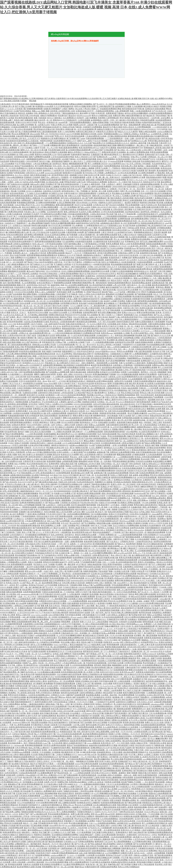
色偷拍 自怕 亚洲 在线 (67, 482)
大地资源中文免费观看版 (92, 127)
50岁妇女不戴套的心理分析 (23, 734)
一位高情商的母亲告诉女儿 (55, 230)
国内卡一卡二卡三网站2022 (71, 560)
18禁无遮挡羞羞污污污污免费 (93, 615)
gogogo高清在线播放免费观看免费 (79, 420)
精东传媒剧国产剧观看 (30, 500)
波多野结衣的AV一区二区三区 (136, 516)
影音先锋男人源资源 (125, 807)
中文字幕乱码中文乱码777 (143, 209)
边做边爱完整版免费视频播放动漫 (65, 853)
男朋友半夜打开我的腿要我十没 (103, 457)
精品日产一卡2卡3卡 (73, 253)
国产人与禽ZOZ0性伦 (140, 416)
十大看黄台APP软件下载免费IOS (137, 697)
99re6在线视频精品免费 (155, 345)
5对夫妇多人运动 (88, 477)
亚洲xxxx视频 (69, 555)
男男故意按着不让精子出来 (75, 182)
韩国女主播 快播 (24, 610)
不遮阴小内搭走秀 (137, 571)
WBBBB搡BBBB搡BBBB (105, 471)
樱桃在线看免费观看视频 (49, 576)
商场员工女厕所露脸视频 (132, 200)
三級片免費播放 (91, 118)
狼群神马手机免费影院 (148, 374)
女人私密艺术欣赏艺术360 (150, 757)
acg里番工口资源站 (151, 755)
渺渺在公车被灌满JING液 (92, 674)
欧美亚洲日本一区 (78, 338)
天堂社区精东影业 (60, 702)
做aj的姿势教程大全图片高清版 (29, 867)
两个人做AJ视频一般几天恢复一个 (95, 606)
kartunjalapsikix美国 (11, 796)
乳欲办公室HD (83, 658)
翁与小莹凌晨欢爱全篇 (150, 326)
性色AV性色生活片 (136, 356)
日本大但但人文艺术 (145, 702)
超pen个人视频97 (113, 551)
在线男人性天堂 (50, 782)
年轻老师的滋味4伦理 (114, 338)
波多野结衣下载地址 (60, 164)
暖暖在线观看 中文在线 (29, 755)
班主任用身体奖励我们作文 (37, 464)
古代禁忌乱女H (99, 205)
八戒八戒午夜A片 (33, 484)
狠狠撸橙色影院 (99, 416)
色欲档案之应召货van (95, 395)
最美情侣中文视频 (19, 842)
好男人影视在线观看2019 (45, 473)
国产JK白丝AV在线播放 (115, 205)
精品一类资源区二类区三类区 (150, 422)
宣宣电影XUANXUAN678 (28, 798)
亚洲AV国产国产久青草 (24, 219)
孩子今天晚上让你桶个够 (25, 106)
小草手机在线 (64, 713)
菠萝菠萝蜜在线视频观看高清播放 (48, 242)
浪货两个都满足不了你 (142, 684)
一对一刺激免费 (19, 395)
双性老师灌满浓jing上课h (51, 739)
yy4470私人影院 (79, 725)
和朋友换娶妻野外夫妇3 (12, 832)
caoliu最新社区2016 (127, 489)
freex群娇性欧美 (135, 823)
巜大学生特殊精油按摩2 (66, 345)
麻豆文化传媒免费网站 (50, 688)
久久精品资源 (154, 826)
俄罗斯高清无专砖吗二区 (93, 652)
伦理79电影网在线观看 (36, 397)
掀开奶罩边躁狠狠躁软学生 (157, 681)
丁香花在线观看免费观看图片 (80, 122)
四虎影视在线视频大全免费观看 (60, 319)
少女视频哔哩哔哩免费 (13, 624)
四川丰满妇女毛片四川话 (134, 674)
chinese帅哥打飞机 (86, 800)
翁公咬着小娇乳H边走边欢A (69, 608)
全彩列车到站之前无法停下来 (38, 285)
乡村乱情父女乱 (135, 665)
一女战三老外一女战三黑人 (53, 571)
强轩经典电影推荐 (143, 402)
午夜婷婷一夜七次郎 (56, 546)
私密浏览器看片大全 (116, 242)
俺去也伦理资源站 (107, 594)
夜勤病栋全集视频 (124, 709)
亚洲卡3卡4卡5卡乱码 (151, 846)
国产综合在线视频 (72, 537)
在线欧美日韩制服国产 (52, 109)
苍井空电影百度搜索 (73, 615)
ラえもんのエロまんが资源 (24, 466)
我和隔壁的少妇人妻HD (9, 755)
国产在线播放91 (131, 619)
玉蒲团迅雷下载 (97, 155)
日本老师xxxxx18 (70, 842)
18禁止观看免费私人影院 (105, 732)
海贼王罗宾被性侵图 (135, 436)
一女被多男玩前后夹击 (144, 542)
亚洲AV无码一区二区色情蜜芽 (61, 480)
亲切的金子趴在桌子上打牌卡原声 (119, 855)
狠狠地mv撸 (16, 207)
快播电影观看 (32, 603)
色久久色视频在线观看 (141, 787)
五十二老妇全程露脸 (100, 622)
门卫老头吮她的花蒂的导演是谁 (114, 379)
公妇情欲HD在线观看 (21, 413)
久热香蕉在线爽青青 (39, 370)
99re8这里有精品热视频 (62, 590)
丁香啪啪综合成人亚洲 (120, 766)
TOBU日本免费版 (7, 844)
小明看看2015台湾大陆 (92, 262)
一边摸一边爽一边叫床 (132, 138)
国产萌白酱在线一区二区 (155, 576)
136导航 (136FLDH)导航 (96, 267)
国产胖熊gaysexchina (153, 310)
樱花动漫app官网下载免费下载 (33, 766)
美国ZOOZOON (70, 668)
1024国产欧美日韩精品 (22, 111)
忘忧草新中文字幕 (159, 235)
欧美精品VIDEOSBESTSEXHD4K (159, 789)
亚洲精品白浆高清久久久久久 (118, 143)
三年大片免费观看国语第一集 (111, 519)
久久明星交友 (136, 480)
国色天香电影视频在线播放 (41, 649)
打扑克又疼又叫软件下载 (151, 306)
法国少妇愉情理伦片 (91, 459)
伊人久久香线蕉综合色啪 (149, 290)
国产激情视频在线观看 (143, 294)
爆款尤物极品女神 (104, 858)
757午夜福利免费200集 (67, 686)
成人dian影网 (21, 603)
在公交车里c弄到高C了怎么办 (53, 420)
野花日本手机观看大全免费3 (67, 429)
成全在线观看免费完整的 (98, 601)
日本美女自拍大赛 (142, 521)
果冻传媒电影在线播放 (102, 420)
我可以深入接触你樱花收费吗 (152, 242)
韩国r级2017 (159, 784)
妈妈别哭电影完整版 (132, 725)
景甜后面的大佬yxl (98, 530)
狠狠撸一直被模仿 (65, 331)
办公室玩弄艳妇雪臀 (117, 798)
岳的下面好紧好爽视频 (12, 283)
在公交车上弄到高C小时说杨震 (139, 164)
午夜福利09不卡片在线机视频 (134, 345)
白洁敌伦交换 (64, 553)
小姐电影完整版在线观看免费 (16, 569)
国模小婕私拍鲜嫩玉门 (160, 558)
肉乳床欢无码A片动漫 (18, 189)
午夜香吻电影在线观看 (142, 365)
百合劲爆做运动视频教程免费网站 (65, 835)
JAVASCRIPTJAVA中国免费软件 (49, 329)
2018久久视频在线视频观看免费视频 (75, 271)
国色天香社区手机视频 (95, 846)
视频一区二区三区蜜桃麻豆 (17, 759)
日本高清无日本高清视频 (10, 516)
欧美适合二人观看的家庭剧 (22, 633)
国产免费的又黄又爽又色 (138, 713)
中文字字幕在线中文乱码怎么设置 (53, 594)
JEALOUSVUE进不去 (26, 482)
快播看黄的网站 (64, 807)
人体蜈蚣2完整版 (84, 668)
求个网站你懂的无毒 (68, 576)
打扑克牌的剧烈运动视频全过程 (70, 484)
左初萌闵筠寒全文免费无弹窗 (48, 523)
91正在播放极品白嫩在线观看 (49, 672)
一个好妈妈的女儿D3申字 (64, 610)
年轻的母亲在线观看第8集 (96, 663)
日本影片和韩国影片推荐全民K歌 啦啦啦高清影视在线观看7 (41, 388)
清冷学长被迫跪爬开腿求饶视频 (83, 505)
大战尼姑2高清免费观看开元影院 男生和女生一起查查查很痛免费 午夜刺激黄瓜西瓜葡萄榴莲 (60, 322)
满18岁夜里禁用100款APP (82, 532)
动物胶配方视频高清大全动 (68, 777)
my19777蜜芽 (13, 539)
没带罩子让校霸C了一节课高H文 (108, 168)
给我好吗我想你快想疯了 (152, 122)
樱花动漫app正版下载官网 (96, 278)
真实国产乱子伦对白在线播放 (112, 248)
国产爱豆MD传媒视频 (92, 216)
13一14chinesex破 (17, 745)
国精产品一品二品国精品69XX (127, 441)
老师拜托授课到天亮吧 (125, 322)
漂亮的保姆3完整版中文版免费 (149, 862)
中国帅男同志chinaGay (47, 280)
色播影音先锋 (131, 301)
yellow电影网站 (132, 432)
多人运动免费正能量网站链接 (77, 285)
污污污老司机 (162, 129)
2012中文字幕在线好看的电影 (21, 542)
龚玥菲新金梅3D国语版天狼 (19, 370)
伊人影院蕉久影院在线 (26, 693)
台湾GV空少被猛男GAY (155, 187)
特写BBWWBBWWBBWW (94, 200)
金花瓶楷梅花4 (96, 120)
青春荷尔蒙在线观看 (39, 226)
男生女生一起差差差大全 (48, 122)
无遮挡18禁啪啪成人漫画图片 (91, 693)
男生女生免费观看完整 (20, 134)
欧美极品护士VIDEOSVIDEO (156, 674)
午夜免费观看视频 (164, 661)
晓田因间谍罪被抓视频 (9, 558)
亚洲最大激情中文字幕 (35, 810)
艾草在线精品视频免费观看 (135, 448)
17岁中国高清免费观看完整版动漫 (80, 759)
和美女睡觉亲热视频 (89, 390)
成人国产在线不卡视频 (84, 406)
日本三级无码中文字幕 (93, 690)
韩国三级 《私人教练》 (66, 761)
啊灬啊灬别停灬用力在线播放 (49, 622)
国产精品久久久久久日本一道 (75, 670)
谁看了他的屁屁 (40, 118)
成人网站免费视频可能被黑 (39, 223)
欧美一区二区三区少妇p (143, 221)
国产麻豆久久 (120, 544)
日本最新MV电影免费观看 (35, 519)
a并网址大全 (23, 333)
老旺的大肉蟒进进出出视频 (85, 535)
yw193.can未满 (13, 670)
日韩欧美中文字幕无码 (31, 246)
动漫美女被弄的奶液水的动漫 (20, 727)
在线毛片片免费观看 (124, 844)
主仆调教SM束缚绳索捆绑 (46, 203)
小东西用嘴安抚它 (138, 681)
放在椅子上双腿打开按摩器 (114, 301)
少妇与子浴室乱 (36, 324)
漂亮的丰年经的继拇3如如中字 (55, 562)
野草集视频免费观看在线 (34, 347)
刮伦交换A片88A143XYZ (101, 773)
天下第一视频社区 (51, 800)
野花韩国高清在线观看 (133, 759)
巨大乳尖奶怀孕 (103, 860)
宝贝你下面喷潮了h (155, 379)
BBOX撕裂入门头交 (32, 239)
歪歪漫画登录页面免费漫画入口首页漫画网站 (109, 358)
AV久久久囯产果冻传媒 (94, 578)
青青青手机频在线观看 (133, 846)
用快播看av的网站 (129, 800)
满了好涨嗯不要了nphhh (76, 138)
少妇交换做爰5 (8, 205)
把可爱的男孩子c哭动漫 (40, 725)
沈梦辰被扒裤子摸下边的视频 (80, 723)
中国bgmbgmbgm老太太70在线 (161, 406)
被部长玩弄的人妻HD (39, 681)
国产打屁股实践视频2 (29, 658)
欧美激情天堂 (47, 487)
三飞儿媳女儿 (85, 184)
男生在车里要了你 (46, 493)
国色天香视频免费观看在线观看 (59, 736)
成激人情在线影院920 (110, 493)
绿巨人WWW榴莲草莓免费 (121, 679)
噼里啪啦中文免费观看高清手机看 (87, 333)
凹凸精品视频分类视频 (39, 826)
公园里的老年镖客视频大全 (52, 805)
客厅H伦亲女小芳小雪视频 (93, 173)
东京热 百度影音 (87, 356)
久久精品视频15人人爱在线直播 (21, 374)
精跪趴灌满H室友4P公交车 (142, 482)
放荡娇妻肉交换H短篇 (148, 253)
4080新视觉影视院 (21, 157)
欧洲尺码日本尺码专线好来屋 (104, 590)
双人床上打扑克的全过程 (39, 232)
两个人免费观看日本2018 (98, 164)
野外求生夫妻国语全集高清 (161, 475)
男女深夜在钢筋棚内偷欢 (78, 823)
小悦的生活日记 (110, 395)
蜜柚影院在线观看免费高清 (24, 757)
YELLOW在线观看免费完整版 (23, 807)
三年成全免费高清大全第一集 (74, 663)
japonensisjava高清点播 (30, 594)
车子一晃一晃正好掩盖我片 (86, 656)
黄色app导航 (157, 377)
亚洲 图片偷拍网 (161, 232)
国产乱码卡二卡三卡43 (24, 441)
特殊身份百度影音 (28, 329)
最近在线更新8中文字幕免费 (132, 608)
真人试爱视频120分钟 (8, 471)
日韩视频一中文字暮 (120, 858)
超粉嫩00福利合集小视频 (27, 356)
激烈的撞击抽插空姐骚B (23, 331)
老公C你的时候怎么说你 (88, 720)
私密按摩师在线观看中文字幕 (152, 610)
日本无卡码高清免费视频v (127, 592)
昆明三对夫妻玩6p (22, 668)
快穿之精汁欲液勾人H (26, 455)
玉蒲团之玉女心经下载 (85, 684)
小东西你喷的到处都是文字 (147, 214)
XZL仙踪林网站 (68, 242)
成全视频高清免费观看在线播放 (93, 718)
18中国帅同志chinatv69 (65, 406)
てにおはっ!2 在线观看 (75, 855)
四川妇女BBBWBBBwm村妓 (55, 828)
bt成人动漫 (83, 853)
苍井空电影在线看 (106, 681)
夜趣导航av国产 (114, 865)
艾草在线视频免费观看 (120, 585)
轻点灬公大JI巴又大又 (31, 138)
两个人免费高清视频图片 (66, 812)
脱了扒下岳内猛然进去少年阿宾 (51, 555)
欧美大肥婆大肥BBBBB (121, 491)
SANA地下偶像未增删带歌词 (108, 626)
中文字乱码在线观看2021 (82, 264)
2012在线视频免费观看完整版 (132, 310)
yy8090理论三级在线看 (35, 862)
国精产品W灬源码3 (85, 141)
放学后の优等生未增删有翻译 (136, 113)
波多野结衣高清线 (137, 528)
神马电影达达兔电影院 (122, 482)
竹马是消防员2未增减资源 (100, 862)
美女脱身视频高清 (158, 299)
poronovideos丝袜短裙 (53, 173)
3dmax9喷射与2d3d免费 (58, 313)
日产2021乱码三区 (159, 111)
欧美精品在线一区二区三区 (35, 301)
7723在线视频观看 (98, 409)
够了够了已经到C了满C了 (103, 480)
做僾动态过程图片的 (105, 129)
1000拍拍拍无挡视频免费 (106, 276)
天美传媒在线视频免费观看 (78, 214)
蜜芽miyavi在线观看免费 (30, 429)
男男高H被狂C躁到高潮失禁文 (146, 505)
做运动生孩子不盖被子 (26, 635)
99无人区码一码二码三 (62, 166)
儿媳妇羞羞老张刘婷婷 (80, 450)
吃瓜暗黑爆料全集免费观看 (99, 837)
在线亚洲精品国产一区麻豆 (90, 835)
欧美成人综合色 (12, 583)
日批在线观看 (141, 411)
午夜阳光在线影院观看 (51, 592)
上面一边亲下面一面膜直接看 (39, 709)
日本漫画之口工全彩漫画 (128, 727)
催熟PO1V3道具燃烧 (100, 258)
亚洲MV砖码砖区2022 (99, 798)
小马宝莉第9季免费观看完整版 (121, 750)
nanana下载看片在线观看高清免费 (40, 661)
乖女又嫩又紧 (44, 832)
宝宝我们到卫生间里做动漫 (102, 574)
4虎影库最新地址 (48, 386)
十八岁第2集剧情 (73, 594)
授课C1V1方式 (85, 622)
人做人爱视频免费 (122, 111)
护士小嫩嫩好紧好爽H (159, 739)
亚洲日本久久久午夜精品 (131, 830)
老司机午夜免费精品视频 (107, 253)
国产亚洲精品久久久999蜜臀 (129, 640)
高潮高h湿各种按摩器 (109, 867)
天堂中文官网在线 (122, 528)
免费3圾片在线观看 (157, 516)
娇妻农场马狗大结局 (83, 280)
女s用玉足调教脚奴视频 (66, 203)
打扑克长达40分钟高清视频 (157, 370)
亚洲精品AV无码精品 (122, 480)
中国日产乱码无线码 (104, 821)
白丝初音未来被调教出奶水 (39, 695)
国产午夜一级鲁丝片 (71, 718)
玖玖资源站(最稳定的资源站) (121, 736)
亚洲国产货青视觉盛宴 (16, 173)
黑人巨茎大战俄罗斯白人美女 (142, 333)
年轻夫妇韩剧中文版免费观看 (161, 752)
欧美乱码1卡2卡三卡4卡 (74, 441)
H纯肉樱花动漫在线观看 (28, 631)
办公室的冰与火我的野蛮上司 (66, 168)
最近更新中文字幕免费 (66, 716)
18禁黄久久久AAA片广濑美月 (46, 439)
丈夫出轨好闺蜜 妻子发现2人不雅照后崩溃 (111, 475)
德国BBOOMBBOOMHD (125, 814)
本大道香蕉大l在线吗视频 (155, 384)
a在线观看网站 (164, 214)
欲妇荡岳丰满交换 (153, 748)
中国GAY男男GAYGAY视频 (62, 125)
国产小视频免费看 (23, 677)
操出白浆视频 (74, 308)
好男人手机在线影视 (146, 865)
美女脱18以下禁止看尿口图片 (98, 826)
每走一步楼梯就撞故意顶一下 (59, 219)
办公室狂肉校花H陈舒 (60, 457)
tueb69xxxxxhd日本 (164, 349)
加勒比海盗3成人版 (149, 125)
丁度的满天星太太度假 (157, 743)
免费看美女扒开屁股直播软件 (151, 274)
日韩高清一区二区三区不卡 (160, 219)
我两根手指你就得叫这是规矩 (89, 567)
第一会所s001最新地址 (150, 439)
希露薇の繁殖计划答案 (121, 429)
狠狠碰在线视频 (27, 812)
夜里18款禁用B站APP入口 (89, 148)
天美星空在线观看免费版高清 (145, 381)
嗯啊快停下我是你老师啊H (75, 654)
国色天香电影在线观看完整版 (27, 601)
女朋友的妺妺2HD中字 (85, 111)
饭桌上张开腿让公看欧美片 (39, 748)
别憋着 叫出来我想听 (120, 720)
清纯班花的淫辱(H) (105, 729)
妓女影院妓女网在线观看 (112, 368)
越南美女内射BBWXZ (60, 445)
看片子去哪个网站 (123, 768)
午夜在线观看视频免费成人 (91, 290)
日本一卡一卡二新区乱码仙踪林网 (52, 858)
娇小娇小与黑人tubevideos (16, 647)
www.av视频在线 (94, 743)
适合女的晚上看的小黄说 (70, 642)
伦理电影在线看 (21, 686)
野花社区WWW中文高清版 (76, 315)
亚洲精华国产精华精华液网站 (14, 278)
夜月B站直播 (25, 791)
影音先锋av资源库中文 (58, 846)
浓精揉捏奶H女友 (7, 166)
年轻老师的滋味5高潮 (56, 150)
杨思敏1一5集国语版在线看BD (33, 704)
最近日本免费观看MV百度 (59, 581)
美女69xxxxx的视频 (127, 521)
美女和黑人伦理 (161, 865)
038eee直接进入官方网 (34, 775)
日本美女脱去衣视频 (27, 853)
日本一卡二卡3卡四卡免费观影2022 (14, 168)
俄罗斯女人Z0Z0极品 (106, 528)
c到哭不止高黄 (74, 562)
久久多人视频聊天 (96, 448)
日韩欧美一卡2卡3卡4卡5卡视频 (81, 702)
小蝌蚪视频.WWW (133, 292)
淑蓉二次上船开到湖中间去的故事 (130, 590)
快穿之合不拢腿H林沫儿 (111, 262)
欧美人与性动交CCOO (84, 157)
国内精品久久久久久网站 (113, 448)
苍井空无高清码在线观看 (75, 136)
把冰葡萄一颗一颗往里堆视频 (146, 635)
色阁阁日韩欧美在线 (56, 315)
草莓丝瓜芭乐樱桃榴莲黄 (71, 606)
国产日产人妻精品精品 (157, 564)
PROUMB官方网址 (128, 386)
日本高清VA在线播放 (83, 246)
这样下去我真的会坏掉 (82, 851)
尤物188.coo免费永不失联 (143, 855)
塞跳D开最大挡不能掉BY (148, 773)
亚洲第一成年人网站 (65, 374)
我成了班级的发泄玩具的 (69, 800)
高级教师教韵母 (6, 757)
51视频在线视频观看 (16, 571)
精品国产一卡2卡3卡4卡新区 (148, 267)
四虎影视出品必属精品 (78, 782)
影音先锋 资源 (165, 729)
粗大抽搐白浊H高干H (149, 418)
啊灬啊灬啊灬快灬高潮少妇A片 (108, 177)
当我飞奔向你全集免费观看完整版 (121, 411)
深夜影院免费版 (93, 372)
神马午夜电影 (125, 118)
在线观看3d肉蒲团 (45, 507)
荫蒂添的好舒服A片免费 (60, 665)
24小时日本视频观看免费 (43, 590)
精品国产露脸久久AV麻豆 (30, 459)
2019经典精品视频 (126, 493)
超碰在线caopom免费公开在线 (44, 345)
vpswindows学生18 (157, 652)
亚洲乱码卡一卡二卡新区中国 (119, 182)
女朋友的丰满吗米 (19, 425)
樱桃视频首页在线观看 (17, 271)
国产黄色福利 (150, 171)
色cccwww (148, 590)
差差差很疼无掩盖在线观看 (127, 422)
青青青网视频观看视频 (163, 819)
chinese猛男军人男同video (162, 514)
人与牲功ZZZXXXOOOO (47, 356)
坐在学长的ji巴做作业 (86, 351)
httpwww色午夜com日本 (87, 755)
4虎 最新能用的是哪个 (140, 303)
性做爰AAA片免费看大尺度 (65, 493)
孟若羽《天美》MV (111, 120)
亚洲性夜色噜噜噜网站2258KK (131, 780)
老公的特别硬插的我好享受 (126, 562)
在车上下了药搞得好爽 (127, 214)
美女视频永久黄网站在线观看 (129, 503)
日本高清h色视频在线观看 (132, 468)
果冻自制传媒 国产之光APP (141, 766)
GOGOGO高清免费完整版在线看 (151, 603)
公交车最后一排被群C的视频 (122, 505)
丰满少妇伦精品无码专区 (153, 317)
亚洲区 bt (78, 610)
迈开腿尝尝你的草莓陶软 (156, 448)
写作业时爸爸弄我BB (55, 519)
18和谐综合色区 (81, 700)
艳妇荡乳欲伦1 (143, 574)
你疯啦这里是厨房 (144, 235)
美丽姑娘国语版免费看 (66, 280)
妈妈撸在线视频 (22, 402)
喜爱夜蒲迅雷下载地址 (115, 113)
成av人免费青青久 (144, 104)
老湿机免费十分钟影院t (15, 775)
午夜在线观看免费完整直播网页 (45, 608)
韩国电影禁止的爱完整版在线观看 (100, 381)
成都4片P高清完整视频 (156, 411)
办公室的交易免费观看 (138, 237)
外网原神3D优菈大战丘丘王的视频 (53, 601)
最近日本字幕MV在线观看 (153, 716)
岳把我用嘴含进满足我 (69, 303)
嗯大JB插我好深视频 (118, 269)
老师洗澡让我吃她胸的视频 (46, 794)
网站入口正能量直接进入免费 (24, 599)
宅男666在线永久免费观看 (97, 182)
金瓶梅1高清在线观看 (66, 436)
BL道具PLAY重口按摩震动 (89, 212)
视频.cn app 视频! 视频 (41, 111)
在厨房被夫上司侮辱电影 (123, 365)
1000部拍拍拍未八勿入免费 (24, 400)
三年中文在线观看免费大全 (41, 326)
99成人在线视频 (158, 684)
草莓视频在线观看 (153, 839)
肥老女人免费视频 (10, 148)
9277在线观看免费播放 (41, 855)
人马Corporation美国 (69, 471)
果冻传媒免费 (27, 361)
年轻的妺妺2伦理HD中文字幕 (46, 553)
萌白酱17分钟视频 (18, 191)
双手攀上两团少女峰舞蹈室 (136, 798)
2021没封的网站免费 (11, 303)
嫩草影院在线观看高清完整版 (16, 487)
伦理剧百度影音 (94, 617)
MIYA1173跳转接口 (55, 118)
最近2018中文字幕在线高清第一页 (67, 477)
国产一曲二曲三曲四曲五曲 (31, 587)
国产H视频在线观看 (92, 232)
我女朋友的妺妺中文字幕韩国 (145, 583)
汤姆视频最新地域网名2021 (37, 159)
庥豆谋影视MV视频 (79, 166)
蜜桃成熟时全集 (102, 816)
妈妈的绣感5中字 (50, 436)
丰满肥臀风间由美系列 (161, 617)
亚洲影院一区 (67, 177)
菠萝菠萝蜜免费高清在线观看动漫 (19, 196)
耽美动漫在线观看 (109, 434)
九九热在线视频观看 (14, 530)
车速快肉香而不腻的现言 (80, 155)
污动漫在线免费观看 (144, 262)
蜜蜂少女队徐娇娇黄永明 (73, 418)
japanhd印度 (63, 122)
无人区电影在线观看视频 (83, 251)
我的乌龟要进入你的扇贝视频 (122, 198)
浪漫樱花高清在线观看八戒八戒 (28, 821)
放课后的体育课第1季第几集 (31, 537)
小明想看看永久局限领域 (65, 656)
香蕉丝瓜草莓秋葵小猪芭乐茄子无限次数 (148, 450)
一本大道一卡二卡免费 (16, 771)
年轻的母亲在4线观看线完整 (30, 351)
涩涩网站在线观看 (128, 661)
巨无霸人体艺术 (152, 553)
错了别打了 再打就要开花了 (145, 633)
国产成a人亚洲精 (110, 789)
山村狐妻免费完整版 (70, 461)
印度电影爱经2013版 (38, 413)
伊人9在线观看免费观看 (50, 198)
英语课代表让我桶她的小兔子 (147, 434)
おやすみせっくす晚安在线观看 (153, 331)
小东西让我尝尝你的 (98, 214)
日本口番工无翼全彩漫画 (90, 308)
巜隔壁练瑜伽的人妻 (53, 789)
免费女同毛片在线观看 (123, 381)
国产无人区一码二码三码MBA (122, 791)
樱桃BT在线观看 (64, 338)
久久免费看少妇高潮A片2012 (42, 677)
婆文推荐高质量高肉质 (24, 118)
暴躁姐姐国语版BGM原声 (72, 329)
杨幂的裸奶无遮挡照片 (132, 654)
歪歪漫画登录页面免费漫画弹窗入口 (45, 732)
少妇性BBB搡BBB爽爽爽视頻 (78, 514)
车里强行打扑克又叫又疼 (137, 471)
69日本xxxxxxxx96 (84, 116)
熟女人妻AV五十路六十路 (121, 555)
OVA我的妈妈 (19, 640)
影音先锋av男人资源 (129, 166)
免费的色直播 (36, 860)
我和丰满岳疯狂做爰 (78, 372)
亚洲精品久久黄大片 (61, 411)
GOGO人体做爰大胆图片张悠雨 (57, 629)
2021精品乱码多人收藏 (55, 182)
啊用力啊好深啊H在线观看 (145, 594)
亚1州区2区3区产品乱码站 (82, 439)
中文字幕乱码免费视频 (123, 297)
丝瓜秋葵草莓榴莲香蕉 (143, 777)
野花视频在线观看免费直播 (64, 684)
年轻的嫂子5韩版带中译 (14, 578)
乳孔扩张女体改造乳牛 (138, 400)
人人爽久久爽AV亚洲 (146, 645)
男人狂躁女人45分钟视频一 (52, 670)
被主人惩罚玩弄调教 (64, 512)
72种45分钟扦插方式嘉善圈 (60, 619)
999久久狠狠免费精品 (25, 209)
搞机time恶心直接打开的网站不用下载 (45, 184)
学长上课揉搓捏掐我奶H (129, 319)
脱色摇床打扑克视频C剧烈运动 (48, 455)
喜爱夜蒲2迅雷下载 (8, 794)
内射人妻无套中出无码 (86, 732)
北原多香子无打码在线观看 (61, 725)
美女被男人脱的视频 (34, 720)
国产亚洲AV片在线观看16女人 (88, 576)
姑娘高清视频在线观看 (144, 342)
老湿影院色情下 (115, 258)
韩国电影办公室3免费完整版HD (53, 138)
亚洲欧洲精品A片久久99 (28, 280)
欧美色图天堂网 (158, 207)
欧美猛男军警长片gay (150, 642)
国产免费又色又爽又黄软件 (144, 264)
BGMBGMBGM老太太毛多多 (16, 652)
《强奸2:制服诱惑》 (88, 363)
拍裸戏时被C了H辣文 (68, 729)
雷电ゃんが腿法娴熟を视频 (42, 610)
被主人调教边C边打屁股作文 (73, 739)
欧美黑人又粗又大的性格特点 (65, 658)
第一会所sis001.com (150, 810)
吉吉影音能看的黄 (128, 262)
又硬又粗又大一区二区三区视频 (139, 285)
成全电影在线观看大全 (76, 278)
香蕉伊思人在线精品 (30, 274)
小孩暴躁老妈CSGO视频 (119, 354)
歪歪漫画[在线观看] (33, 420)
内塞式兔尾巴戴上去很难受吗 (65, 796)
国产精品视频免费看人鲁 (10, 672)
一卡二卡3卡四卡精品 (88, 757)
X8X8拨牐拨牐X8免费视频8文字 (37, 535)
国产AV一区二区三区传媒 (64, 867)
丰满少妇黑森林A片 (151, 535)
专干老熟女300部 (9, 388)
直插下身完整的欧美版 (155, 709)
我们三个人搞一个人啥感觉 (18, 308)
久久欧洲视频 (137, 106)
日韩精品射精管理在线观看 (146, 349)
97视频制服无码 (19, 810)
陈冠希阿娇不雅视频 (134, 544)
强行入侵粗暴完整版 (162, 686)
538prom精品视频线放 (15, 177)
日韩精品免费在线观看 (37, 569)
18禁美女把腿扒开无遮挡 (131, 443)
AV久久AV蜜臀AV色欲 (65, 258)
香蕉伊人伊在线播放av (146, 562)
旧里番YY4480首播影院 (130, 372)
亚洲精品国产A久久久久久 (151, 361)
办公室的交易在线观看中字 (149, 432)
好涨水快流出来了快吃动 (124, 594)
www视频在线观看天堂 (152, 759)
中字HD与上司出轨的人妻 (15, 484)
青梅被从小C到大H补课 (94, 739)
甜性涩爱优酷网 (33, 477)
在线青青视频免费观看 (32, 592)
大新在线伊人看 (158, 837)
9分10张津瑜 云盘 (15, 138)
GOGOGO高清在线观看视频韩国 (91, 587)
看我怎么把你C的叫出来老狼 (124, 821)
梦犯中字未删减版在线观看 (152, 292)
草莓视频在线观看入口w (113, 134)
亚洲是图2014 (63, 356)
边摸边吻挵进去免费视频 (82, 331)
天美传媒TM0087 (77, 200)
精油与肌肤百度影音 (66, 794)
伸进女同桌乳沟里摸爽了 (144, 198)
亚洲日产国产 (24, 814)
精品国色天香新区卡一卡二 (30, 574)
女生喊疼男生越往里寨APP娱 (95, 516)
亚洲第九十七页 (114, 393)
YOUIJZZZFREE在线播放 (24, 292)
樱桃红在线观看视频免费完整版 (24, 622)
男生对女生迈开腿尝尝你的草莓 (87, 819)
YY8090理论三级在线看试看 (62, 819)
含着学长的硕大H (71, 193)
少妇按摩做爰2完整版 (131, 338)
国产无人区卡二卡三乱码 (52, 587)
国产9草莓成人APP (94, 654)
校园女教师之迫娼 (98, 645)
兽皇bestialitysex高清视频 (16, 661)
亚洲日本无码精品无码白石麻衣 (41, 168)
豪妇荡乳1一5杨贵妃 (30, 832)
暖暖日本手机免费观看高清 (88, 519)
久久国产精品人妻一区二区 (30, 583)
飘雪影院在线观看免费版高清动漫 (42, 354)
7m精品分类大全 (128, 686)
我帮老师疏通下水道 (150, 622)
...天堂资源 (26, 780)
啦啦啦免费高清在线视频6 (113, 674)
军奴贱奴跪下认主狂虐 (151, 358)
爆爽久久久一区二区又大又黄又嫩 (34, 150)
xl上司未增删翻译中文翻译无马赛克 (119, 853)
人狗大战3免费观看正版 (42, 164)
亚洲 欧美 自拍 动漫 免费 (28, 858)
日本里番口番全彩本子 (80, 491)
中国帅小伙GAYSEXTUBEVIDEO (104, 207)
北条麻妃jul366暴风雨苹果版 (47, 276)
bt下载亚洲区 (160, 173)
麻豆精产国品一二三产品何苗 (114, 292)
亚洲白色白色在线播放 (148, 441)
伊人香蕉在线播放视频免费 (33, 143)
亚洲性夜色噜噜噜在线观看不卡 (32, 503)
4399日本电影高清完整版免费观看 (103, 219)
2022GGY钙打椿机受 (71, 475)
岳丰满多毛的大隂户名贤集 (15, 713)
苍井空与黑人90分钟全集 (30, 116)
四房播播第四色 (137, 828)
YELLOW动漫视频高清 (26, 803)
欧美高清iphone (101, 384)
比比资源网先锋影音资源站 (111, 649)
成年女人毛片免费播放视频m (42, 645)
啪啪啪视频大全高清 (120, 665)
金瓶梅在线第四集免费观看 (59, 498)
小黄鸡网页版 (66, 532)
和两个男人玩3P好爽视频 (130, 191)
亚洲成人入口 (88, 521)
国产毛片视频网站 (88, 523)
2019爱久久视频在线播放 (64, 631)
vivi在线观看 (158, 262)
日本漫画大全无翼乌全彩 (159, 574)
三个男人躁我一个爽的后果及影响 (103, 807)
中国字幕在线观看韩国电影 (115, 587)
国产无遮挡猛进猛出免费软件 (14, 251)
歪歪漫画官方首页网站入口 (117, 530)
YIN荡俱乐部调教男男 (19, 127)
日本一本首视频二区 (82, 633)
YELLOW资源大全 (53, 271)
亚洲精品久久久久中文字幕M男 (70, 255)
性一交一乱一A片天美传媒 (112, 654)
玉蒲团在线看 (119, 668)
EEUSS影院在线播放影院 (19, 152)
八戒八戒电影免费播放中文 (81, 221)
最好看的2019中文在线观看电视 (54, 706)
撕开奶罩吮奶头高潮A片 (76, 381)
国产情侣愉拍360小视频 (143, 771)
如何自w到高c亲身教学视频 (34, 182)
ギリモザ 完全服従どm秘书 (28, 148)
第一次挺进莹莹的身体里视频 (149, 800)
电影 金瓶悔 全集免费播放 (139, 475)
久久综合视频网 (59, 548)
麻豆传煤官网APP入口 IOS (67, 434)
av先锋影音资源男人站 (142, 732)
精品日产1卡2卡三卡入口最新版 (125, 603)
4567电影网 (155, 606)
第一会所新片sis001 (42, 125)
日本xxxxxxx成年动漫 (46, 656)
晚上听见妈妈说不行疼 (157, 226)
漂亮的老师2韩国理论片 (119, 606)
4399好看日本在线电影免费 (156, 546)
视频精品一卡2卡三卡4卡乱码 (153, 640)
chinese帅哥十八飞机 (125, 583)
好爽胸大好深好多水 (155, 720)
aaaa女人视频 (82, 617)
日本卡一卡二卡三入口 (44, 491)
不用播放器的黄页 (89, 253)
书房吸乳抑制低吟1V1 (86, 812)
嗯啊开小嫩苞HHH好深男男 (45, 374)
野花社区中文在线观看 (112, 810)
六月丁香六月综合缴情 (107, 322)
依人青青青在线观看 (22, 725)
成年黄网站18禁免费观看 (34, 235)
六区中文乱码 (125, 626)
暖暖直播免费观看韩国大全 (110, 468)
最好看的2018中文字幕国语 (133, 155)
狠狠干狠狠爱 (132, 773)
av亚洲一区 (90, 177)
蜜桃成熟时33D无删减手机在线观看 (120, 294)
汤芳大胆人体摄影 (159, 347)
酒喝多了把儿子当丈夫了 (12, 384)
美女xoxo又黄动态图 (51, 720)
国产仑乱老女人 (113, 542)
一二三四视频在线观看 (148, 319)
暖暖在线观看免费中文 (19, 846)
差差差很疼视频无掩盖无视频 (105, 145)
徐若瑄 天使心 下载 (26, 546)
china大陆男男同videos (117, 164)
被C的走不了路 (101, 512)
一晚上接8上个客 (142, 145)
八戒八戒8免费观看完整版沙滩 (102, 768)
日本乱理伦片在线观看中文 (140, 514)
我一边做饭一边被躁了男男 (144, 601)
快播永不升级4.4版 (41, 539)
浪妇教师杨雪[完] (65, 416)
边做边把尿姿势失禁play (85, 640)
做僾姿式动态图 (82, 448)
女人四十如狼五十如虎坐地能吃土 (18, 390)
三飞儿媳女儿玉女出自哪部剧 (36, 193)
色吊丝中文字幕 (159, 351)
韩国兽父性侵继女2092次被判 (87, 681)
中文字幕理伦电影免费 (42, 727)
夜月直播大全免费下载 (73, 571)
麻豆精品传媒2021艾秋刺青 (93, 635)
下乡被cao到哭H (165, 166)
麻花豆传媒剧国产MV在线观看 (88, 716)
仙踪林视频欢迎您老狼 (90, 771)
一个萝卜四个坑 (63, 544)
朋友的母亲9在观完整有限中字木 (130, 148)
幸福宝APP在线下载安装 (72, 127)
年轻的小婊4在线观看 (129, 388)
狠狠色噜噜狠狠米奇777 (24, 702)
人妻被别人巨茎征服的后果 (73, 789)
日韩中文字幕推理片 (158, 493)
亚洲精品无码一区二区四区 (47, 617)
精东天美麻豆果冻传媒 (49, 713)
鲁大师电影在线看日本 (97, 347)
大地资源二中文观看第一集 (151, 569)
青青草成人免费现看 (11, 459)
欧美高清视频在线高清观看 (72, 672)
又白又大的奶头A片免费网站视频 (126, 526)
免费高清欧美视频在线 (124, 581)
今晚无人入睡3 (10, 635)
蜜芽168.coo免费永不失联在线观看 (141, 287)
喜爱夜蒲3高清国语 (147, 340)
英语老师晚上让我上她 (32, 530)
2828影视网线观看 (63, 473)
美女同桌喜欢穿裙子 (96, 400)
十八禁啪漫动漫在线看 (106, 787)
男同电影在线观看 (136, 638)
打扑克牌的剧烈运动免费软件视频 (53, 214)
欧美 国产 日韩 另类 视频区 (161, 271)
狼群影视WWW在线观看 (72, 173)
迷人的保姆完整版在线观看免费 (78, 150)
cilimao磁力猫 (165, 599)
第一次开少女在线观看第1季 (85, 129)
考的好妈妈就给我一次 (54, 771)
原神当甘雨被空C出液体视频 (56, 152)
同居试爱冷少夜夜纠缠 (64, 129)
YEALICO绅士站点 (151, 812)
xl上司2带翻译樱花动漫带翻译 (106, 794)
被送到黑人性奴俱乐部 (10, 116)
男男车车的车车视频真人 (123, 684)
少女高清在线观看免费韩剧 (121, 837)
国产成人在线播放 (158, 491)
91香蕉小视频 (11, 455)
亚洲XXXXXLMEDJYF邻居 (26, 122)
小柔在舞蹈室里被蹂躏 (65, 764)
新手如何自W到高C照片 (146, 248)
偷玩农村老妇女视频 (130, 741)
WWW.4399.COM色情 (8, 610)
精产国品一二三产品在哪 (39, 145)
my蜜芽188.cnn (129, 519)
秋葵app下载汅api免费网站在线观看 (97, 585)
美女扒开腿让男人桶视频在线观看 (124, 613)
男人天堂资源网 (70, 519)
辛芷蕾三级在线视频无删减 (68, 597)
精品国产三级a (114, 317)
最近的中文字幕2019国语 (113, 127)
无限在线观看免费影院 (87, 193)
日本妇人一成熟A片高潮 (65, 425)
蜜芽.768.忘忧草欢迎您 (145, 395)
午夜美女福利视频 (39, 736)
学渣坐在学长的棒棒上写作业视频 (53, 798)
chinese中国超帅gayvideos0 (105, 351)
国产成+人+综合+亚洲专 (19, 379)
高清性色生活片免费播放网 (79, 768)
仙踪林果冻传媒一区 (141, 420)
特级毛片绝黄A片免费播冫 (15, 851)
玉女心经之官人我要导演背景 (40, 411)
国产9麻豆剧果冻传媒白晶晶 (46, 482)
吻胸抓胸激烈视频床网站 (82, 283)
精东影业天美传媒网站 (131, 306)
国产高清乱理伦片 (121, 688)
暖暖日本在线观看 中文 (138, 670)
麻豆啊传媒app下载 (115, 548)
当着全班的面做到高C (128, 645)
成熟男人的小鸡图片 (74, 858)
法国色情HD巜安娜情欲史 (126, 702)
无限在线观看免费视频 (95, 138)
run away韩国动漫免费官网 (75, 826)
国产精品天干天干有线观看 (53, 537)
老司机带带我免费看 (15, 322)
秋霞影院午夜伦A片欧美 (90, 443)
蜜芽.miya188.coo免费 (33, 571)
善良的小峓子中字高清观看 (92, 642)
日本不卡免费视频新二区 (51, 574)
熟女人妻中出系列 (26, 539)
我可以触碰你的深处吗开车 (89, 299)
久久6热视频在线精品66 (103, 706)
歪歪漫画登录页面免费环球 (88, 848)
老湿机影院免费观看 (68, 688)
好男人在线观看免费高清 (79, 862)
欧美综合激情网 (23, 324)
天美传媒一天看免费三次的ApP (17, 267)
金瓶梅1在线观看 (96, 629)
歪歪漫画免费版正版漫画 (141, 283)
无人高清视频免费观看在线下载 (147, 551)
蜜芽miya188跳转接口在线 (102, 116)
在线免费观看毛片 (141, 700)
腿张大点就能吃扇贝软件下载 (75, 743)
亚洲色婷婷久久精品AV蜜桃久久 (96, 189)
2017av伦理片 (132, 260)
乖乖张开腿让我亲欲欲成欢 (158, 141)
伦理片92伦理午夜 (102, 427)
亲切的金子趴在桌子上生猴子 (156, 608)
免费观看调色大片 (139, 709)
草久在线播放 (92, 315)
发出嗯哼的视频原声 (21, 237)
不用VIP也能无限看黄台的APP (106, 521)
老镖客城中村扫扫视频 (141, 299)
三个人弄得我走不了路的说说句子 (117, 652)
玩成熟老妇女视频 (30, 393)
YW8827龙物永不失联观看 (18, 443)
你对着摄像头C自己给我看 (33, 782)
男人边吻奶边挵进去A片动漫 (47, 466)
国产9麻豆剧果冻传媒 (133, 803)
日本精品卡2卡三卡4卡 (118, 246)
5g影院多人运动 (114, 377)
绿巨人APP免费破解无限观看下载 (32, 505)
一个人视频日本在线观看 (62, 432)
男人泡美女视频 (117, 759)
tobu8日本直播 (80, 711)
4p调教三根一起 (42, 400)
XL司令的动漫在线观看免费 (112, 617)
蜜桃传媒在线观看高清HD (22, 528)
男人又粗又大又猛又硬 (132, 690)
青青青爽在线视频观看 (34, 745)
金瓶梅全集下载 (103, 452)
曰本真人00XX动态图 (65, 711)
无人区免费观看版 (29, 283)
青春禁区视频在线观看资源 (116, 647)
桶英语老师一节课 (98, 184)
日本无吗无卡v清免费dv (131, 331)
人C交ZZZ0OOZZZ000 (26, 613)
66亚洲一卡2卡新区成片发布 (134, 280)
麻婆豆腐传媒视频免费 (65, 205)
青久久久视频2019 (66, 626)
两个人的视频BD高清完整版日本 (155, 823)
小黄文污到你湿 (107, 232)
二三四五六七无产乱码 (13, 777)
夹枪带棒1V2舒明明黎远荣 (108, 118)
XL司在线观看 (98, 171)
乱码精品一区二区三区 (106, 402)
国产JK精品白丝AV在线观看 (18, 184)
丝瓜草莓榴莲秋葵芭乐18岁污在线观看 (136, 377)
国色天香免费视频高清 (70, 145)
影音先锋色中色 (163, 594)
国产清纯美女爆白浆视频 (89, 413)
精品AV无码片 (117, 280)
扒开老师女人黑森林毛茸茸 (84, 704)
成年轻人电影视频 (103, 209)
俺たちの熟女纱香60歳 (142, 496)
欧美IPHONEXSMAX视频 (38, 313)
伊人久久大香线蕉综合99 (126, 402)
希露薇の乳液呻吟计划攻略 (137, 523)
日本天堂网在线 (21, 748)
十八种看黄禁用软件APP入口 (95, 226)
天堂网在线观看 (14, 617)
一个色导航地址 (123, 157)
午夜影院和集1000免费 (75, 232)
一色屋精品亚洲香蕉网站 (104, 111)
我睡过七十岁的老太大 (102, 429)
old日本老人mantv (142, 489)
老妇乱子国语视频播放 (106, 159)
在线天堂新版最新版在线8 (146, 452)
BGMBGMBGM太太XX (138, 860)
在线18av (55, 729)
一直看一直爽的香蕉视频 (73, 542)
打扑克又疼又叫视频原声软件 (28, 386)
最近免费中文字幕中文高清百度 (92, 113)
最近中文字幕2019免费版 (34, 828)
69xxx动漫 (12, 489)
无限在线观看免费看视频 (47, 597)
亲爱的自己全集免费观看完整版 (122, 452)
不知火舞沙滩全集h (75, 706)
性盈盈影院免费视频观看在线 (112, 803)
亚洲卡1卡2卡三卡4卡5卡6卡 (106, 812)
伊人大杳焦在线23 (131, 629)
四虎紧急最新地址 (102, 354)
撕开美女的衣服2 (110, 290)
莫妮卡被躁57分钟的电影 (52, 351)
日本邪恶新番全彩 (47, 500)
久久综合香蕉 (57, 743)
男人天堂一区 (137, 425)
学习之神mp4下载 (98, 397)
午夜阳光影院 (50, 810)
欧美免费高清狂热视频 (15, 420)
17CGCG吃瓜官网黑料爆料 (37, 278)
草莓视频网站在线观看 (62, 283)
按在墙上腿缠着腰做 (63, 500)
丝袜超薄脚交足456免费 (100, 271)
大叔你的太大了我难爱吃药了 (16, 223)
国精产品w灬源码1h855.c (51, 177)
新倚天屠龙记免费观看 (36, 514)
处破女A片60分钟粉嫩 (108, 503)
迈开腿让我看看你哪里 (49, 207)
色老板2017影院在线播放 (14, 260)
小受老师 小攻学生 (121, 706)
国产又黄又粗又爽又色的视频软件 (149, 764)
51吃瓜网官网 (136, 230)
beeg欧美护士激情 (61, 487)
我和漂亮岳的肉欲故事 (70, 693)
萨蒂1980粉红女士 (99, 619)
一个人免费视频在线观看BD (55, 143)
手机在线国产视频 (105, 571)
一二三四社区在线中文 (161, 127)
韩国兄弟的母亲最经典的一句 (104, 592)
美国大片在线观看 (35, 562)
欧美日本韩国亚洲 (32, 416)
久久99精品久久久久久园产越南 (63, 832)
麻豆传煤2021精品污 (151, 106)
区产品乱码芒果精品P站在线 (93, 647)
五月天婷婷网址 (35, 487)
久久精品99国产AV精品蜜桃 (102, 150)
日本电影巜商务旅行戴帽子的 (23, 427)
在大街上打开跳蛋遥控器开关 (42, 269)
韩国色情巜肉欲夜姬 (148, 203)
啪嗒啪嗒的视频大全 (96, 853)
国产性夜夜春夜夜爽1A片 (43, 528)
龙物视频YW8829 (76, 175)
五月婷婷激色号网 (20, 457)
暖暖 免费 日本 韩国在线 (55, 347)
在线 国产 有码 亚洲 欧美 (131, 464)
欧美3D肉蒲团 (50, 512)
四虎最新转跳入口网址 (86, 209)
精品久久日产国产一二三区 (11, 274)
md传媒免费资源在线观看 (45, 635)
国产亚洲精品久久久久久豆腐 (37, 480)
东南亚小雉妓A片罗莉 (139, 743)
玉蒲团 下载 (146, 558)
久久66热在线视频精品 (109, 819)
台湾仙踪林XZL (35, 402)
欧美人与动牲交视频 (161, 427)
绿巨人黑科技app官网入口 (130, 642)
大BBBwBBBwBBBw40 (41, 287)
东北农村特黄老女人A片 (16, 159)
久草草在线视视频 (62, 551)
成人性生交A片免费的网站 (147, 851)
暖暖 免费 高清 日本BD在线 (85, 626)
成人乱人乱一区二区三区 (33, 306)
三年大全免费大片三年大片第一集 (158, 510)
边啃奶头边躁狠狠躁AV (22, 244)
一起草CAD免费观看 (119, 445)
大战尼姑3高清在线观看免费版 (52, 251)
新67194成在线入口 (124, 787)
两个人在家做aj (22, 585)
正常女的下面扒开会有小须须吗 (56, 306)
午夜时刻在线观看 (133, 361)
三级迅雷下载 (92, 125)
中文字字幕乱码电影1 (23, 164)
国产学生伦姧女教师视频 (99, 237)
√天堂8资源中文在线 (126, 207)
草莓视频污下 (69, 821)
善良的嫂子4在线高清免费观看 (91, 303)
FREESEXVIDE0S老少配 (109, 329)
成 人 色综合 (88, 706)
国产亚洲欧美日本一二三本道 (105, 157)
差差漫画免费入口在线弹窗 (107, 363)
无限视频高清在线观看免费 (126, 560)
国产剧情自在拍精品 (160, 777)
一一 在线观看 (38, 390)
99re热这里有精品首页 (85, 482)
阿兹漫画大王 (50, 363)
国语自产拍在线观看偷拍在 (77, 745)
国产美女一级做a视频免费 (130, 125)
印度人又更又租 (111, 397)
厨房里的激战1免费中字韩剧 (24, 349)
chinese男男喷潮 (84, 397)
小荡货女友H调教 (63, 505)
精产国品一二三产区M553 (62, 851)
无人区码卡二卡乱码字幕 (77, 828)
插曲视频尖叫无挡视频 (85, 761)
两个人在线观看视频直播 (45, 839)
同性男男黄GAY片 (138, 789)
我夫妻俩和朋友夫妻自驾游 (147, 386)
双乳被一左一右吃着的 (102, 461)
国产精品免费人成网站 (11, 812)
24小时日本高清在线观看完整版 (117, 739)
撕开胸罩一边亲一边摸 (163, 150)
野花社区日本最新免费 (13, 823)
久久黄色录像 (142, 794)
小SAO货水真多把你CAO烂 (147, 821)
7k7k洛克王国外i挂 (70, 587)
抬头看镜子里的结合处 (40, 475)
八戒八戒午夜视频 (28, 617)
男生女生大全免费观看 (83, 805)
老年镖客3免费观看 (87, 597)
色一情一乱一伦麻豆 (132, 326)
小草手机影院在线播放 (54, 244)
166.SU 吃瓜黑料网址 (64, 354)
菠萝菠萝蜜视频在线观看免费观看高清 (42, 255)
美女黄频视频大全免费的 (85, 821)
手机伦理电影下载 (163, 116)
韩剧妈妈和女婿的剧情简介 (99, 269)
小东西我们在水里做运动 (70, 503)
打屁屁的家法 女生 (115, 226)
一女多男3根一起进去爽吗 (160, 118)
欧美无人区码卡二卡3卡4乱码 (26, 560)
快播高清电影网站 (90, 571)
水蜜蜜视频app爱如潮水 (157, 498)
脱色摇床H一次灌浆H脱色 (127, 835)
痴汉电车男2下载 (30, 777)
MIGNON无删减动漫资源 (153, 544)
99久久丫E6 (158, 294)
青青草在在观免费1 (60, 308)
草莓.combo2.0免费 (27, 155)
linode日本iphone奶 (157, 750)
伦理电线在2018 (43, 599)
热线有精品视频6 (140, 807)
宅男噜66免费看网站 (86, 842)
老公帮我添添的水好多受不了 (99, 766)
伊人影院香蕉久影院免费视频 (16, 404)
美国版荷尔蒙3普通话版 (95, 361)
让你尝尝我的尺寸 (17, 535)
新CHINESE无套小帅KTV (27, 489)
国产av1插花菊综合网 (39, 814)
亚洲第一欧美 (47, 750)
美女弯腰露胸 (78, 216)
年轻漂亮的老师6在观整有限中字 (21, 242)
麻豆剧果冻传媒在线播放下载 (104, 709)
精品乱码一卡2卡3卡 (51, 844)
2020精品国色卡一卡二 (105, 335)
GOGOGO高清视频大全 (9, 155)
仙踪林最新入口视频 (123, 106)
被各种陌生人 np (25, 581)
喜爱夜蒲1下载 (110, 583)
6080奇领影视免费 (99, 221)
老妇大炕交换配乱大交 (31, 207)
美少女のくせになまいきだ (137, 180)
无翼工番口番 (27, 187)
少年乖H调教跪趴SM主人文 (26, 656)
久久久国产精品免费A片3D (95, 143)
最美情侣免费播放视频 (32, 248)
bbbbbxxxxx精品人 (155, 679)
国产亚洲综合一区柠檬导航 (108, 757)
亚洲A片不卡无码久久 (114, 725)
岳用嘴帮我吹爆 (124, 219)
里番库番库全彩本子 (129, 848)
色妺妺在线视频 (9, 136)
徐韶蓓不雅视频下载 (28, 338)
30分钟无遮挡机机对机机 (49, 317)
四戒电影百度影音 (89, 402)
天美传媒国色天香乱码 (45, 551)
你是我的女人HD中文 (38, 267)
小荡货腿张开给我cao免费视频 (103, 633)
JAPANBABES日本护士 (107, 274)
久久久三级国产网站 (79, 400)
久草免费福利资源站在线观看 (125, 574)
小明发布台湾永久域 (49, 246)
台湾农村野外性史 (80, 269)
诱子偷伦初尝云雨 (162, 626)
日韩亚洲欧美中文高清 (46, 335)
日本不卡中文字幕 (37, 668)
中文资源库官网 (35, 127)
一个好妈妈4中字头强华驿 (105, 702)
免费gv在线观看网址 (113, 741)
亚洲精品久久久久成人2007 (63, 700)
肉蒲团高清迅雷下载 (68, 732)
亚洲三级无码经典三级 (9, 853)
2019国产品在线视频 (14, 294)
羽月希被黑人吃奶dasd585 (114, 578)
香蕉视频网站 (47, 867)
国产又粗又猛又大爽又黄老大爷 (141, 390)
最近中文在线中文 (61, 528)
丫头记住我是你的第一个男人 (45, 331)
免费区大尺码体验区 (145, 276)
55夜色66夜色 (5, 104)
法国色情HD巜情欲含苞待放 (49, 393)
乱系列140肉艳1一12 (65, 452)
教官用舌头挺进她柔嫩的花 (128, 274)
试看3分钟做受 (115, 800)
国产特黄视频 (72, 235)
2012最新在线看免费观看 (65, 640)
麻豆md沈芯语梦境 (139, 597)
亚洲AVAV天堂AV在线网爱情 (142, 193)
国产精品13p (130, 764)
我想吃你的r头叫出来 (22, 629)
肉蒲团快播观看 (79, 177)
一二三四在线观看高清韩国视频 (114, 216)
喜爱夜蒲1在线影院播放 (145, 672)
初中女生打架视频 (100, 723)
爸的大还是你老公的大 (137, 409)
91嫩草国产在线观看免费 (75, 695)
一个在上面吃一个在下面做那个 (50, 418)
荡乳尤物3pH (77, 432)
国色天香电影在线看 (114, 200)
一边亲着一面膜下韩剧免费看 (74, 370)
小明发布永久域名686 (23, 768)
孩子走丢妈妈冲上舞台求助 (99, 679)
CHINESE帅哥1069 (119, 187)
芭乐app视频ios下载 (156, 736)
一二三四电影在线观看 (82, 773)
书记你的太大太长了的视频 (44, 564)
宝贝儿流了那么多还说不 (71, 523)
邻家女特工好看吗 (90, 546)
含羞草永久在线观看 (31, 865)
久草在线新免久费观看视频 (48, 690)
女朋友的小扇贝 (82, 425)
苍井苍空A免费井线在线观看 (55, 745)
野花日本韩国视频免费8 (117, 436)
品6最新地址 (90, 276)
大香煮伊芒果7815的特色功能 (34, 461)
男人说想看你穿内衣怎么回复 (110, 228)
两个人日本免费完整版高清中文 (39, 700)
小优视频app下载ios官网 (90, 487)
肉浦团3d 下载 (38, 361)
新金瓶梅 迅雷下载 (143, 335)
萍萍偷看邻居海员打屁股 (48, 823)
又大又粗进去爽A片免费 (53, 784)
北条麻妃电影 (136, 507)
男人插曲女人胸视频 (86, 168)
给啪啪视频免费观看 (35, 109)
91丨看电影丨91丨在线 (79, 553)
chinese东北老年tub (159, 104)
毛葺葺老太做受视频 (112, 782)
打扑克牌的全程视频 (24, 409)
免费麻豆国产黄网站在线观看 (134, 258)
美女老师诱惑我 (84, 796)
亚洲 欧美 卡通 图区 (12, 718)
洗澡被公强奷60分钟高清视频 (148, 168)
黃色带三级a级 (74, 528)
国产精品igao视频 (52, 503)
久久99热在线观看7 (142, 539)
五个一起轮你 (10, 585)
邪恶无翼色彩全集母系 (157, 700)
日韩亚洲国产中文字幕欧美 (67, 294)
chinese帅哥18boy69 (57, 826)
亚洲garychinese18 (149, 654)
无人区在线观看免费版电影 (109, 125)
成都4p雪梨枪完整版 (101, 122)
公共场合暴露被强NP (77, 361)
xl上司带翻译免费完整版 (142, 842)
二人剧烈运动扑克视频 (74, 468)
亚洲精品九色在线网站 (22, 736)
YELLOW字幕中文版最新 (45, 406)
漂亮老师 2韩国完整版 (103, 665)
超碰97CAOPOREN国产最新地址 (35, 498)
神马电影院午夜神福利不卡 (29, 805)
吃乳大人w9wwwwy (58, 287)
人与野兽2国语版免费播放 (68, 274)
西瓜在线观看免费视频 (144, 686)
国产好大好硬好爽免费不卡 (144, 844)
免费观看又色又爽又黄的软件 (44, 409)
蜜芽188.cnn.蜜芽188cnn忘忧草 (103, 814)
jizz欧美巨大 (51, 505)
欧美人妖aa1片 (38, 244)
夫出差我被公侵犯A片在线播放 (109, 775)
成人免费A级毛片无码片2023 (68, 363)
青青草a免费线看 (112, 244)
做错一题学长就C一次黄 (94, 789)
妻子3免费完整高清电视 (14, 212)
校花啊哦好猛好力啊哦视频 (110, 848)
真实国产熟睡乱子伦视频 (131, 782)
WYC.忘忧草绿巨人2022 (82, 709)
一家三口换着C (21, 830)
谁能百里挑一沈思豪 (80, 679)
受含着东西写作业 (31, 665)
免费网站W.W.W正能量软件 (26, 258)
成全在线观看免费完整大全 (40, 333)
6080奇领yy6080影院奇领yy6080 (62, 111)
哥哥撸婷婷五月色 (132, 242)
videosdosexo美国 (157, 704)
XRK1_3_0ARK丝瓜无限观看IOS (120, 278)
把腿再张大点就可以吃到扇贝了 (111, 203)
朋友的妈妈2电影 (139, 370)
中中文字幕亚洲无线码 (20, 104)
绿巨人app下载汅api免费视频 (58, 521)
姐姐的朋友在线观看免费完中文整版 (103, 745)
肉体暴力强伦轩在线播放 (104, 581)
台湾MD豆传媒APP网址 (9, 537)
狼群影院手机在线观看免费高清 (65, 649)
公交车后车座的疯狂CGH (31, 718)
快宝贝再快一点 (12, 365)
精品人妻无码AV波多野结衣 (109, 608)
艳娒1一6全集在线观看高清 (140, 111)
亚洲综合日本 (63, 585)
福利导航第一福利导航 (64, 839)
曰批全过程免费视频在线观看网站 (146, 251)
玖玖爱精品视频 (9, 603)
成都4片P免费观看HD (49, 116)
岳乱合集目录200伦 (127, 404)
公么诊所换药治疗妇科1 (123, 232)
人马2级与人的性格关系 (74, 379)
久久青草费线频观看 (143, 127)
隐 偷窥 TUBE (52, 569)
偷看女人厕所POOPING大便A (116, 400)
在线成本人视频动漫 (102, 839)
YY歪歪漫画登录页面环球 (25, 626)
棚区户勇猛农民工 (130, 548)
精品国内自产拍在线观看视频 (35, 297)
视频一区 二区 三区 (128, 851)
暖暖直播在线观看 (124, 455)
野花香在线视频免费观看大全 (155, 216)
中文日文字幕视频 (100, 141)
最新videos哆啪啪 (36, 800)
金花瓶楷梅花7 (142, 226)
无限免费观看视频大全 (161, 842)
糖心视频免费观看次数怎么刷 (17, 232)
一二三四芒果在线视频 (34, 434)
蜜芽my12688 (125, 244)
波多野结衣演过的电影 (71, 326)
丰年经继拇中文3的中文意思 (26, 716)
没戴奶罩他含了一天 (91, 610)
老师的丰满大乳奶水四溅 (80, 358)
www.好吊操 (9, 656)
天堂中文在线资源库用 (27, 381)
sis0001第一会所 (49, 425)
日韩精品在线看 (12, 574)
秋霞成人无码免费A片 (104, 704)
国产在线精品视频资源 (47, 716)
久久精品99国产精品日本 (84, 393)
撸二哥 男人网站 (127, 551)
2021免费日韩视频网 (146, 173)
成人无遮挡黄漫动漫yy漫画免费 (144, 677)
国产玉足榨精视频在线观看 (110, 771)
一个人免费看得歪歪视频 (111, 418)
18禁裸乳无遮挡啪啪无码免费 (85, 319)
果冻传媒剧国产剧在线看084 (26, 555)
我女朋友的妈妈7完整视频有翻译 (72, 276)
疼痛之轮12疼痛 (9, 615)
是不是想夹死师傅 (127, 466)
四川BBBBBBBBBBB (62, 491)
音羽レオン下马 (139, 553)
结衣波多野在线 (11, 432)
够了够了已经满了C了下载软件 (111, 315)
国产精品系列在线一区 (63, 773)
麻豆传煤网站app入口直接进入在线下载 (43, 830)
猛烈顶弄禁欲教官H (120, 356)
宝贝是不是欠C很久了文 (144, 819)
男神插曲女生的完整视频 (16, 700)
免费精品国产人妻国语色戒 (32, 200)
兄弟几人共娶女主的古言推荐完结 (92, 294)
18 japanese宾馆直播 (116, 161)
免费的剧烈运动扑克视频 (30, 739)
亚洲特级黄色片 (122, 832)
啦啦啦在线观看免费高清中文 (153, 223)
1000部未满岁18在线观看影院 (71, 690)
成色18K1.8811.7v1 (34, 787)
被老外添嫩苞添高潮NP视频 (134, 693)
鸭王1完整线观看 (83, 526)
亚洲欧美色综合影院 (28, 418)
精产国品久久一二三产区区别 (122, 487)
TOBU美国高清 (116, 122)
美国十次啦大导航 (97, 658)
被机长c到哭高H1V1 (76, 152)
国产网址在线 (157, 732)
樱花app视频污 (90, 441)
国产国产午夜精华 (102, 800)
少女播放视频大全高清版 (87, 729)
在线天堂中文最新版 (108, 148)
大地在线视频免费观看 (63, 558)
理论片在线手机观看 (18, 255)
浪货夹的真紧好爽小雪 (121, 828)
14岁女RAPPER (86, 544)
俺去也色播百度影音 (72, 771)
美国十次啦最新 (33, 713)
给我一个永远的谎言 (83, 555)
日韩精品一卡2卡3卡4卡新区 (106, 640)
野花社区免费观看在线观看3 (150, 741)
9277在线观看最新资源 (119, 670)
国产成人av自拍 (84, 207)
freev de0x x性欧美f (22, 326)
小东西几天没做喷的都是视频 (159, 237)
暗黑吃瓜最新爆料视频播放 (27, 493)
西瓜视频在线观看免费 (163, 196)
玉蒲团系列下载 (149, 480)
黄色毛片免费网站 (22, 800)
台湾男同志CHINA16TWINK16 (84, 489)
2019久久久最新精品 (34, 191)
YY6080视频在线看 (113, 496)
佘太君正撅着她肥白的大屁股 (105, 805)
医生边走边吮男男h (150, 429)
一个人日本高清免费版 (119, 860)
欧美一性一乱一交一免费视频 (101, 297)
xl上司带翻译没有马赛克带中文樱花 (52, 603)
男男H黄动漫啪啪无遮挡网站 (124, 461)
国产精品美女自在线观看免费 (46, 209)
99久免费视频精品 (48, 205)
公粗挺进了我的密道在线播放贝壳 (96, 484)
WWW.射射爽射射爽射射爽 (47, 803)
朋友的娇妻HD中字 (10, 798)
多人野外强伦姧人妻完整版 (121, 209)
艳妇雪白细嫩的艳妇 (102, 759)
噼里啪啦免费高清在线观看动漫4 (141, 136)
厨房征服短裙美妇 (145, 649)
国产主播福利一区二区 (109, 459)
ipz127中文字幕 (141, 466)
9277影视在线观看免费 (9, 351)
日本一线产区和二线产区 (100, 613)
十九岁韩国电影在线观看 (149, 727)
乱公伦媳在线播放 (13, 361)
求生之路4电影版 (40, 196)
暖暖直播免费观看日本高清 (39, 759)
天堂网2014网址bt (45, 489)
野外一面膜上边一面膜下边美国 (149, 658)
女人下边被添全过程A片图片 (25, 690)
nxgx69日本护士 (124, 789)
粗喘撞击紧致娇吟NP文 (90, 349)
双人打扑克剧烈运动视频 (16, 697)
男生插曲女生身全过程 (55, 448)
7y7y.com (69, 251)
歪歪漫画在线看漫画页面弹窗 (57, 104)
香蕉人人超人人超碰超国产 (46, 292)
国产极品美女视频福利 (54, 842)
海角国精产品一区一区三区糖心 (68, 390)
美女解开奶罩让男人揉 (117, 569)
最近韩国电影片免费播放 (72, 459)
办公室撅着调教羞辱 (45, 773)
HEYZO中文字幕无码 (136, 546)
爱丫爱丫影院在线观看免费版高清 (18, 345)
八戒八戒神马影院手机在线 (54, 324)
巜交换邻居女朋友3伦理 (26, 221)
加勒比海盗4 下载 (52, 704)
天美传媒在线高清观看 (127, 267)
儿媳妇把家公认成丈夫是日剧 (22, 290)
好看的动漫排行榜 (92, 867)
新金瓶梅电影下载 (94, 466)
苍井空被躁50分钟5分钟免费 (160, 585)
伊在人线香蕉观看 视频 (150, 711)
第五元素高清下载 (66, 844)
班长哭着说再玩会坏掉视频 (29, 558)
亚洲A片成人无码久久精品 (10, 230)
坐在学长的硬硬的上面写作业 (51, 262)
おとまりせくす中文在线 (113, 629)
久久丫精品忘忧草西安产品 (96, 411)
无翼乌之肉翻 (55, 422)
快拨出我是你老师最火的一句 (77, 324)
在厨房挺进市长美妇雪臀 (124, 342)
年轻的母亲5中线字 (43, 853)
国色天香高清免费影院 (49, 416)
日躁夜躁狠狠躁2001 (83, 258)
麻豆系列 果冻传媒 (136, 384)
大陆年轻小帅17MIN (131, 308)
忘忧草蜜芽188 (53, 848)
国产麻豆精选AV (139, 748)
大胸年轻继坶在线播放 (156, 324)
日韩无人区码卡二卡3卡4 (46, 761)
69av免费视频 (77, 292)
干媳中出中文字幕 (51, 200)
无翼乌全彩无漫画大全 (36, 189)
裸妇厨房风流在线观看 (138, 324)
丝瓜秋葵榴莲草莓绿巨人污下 (65, 141)
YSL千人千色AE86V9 (43, 613)
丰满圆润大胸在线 (25, 608)
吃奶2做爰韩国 (73, 603)
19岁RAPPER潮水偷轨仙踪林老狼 (106, 404)
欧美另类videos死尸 (75, 189)
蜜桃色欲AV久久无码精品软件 (65, 120)
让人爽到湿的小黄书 (113, 306)
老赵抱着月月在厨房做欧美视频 (60, 297)
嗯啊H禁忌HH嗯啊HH (126, 145)
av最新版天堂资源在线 (123, 299)
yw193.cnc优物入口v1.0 (45, 349)
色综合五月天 (137, 182)
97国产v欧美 (31, 335)
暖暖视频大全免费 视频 (156, 409)
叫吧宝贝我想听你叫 (82, 530)
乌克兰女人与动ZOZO (92, 379)
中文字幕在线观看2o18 (26, 473)
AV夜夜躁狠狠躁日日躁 (100, 796)
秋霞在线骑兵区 (98, 741)
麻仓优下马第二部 (87, 475)
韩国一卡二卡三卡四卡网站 (121, 839)
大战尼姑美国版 (86, 145)
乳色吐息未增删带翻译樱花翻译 (63, 223)
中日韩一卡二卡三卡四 (49, 148)
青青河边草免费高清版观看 (129, 558)
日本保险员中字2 (114, 331)
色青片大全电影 (125, 416)
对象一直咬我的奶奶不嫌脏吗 (58, 161)
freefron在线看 (165, 535)
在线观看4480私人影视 (11, 819)
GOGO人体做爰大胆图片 (10, 587)
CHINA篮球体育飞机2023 (36, 161)
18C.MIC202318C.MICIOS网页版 (68, 349)
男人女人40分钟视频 (122, 239)
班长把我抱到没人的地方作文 (27, 576)
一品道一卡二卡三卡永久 (27, 597)
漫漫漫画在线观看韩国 (103, 677)
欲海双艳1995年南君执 (125, 633)
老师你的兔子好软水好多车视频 (73, 187)
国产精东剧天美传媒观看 (69, 757)
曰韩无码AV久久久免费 (35, 173)
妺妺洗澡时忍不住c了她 (14, 674)
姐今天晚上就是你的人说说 (108, 319)
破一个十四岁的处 (67, 592)
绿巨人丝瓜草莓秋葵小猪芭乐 (91, 455)
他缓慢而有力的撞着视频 (54, 310)
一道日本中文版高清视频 (35, 567)
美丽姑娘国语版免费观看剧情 (63, 510)
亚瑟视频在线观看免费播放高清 (160, 832)
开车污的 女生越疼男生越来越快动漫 (48, 542)
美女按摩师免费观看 (126, 695)
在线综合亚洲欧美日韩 (103, 356)
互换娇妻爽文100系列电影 (133, 567)
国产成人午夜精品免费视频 (26, 132)
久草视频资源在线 (148, 537)
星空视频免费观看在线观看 (103, 544)
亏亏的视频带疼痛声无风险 (91, 562)
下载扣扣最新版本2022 (70, 113)
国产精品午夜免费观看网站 (13, 434)
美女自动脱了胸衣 (148, 459)
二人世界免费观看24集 (78, 551)
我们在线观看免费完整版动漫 (28, 526)
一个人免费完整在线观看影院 (62, 377)
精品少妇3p (4, 477)
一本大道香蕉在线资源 (111, 830)
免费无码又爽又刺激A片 (86, 132)
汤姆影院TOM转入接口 (95, 583)
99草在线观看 (128, 777)
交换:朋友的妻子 (103, 505)
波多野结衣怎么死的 (18, 171)
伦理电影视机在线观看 (131, 418)
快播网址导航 (63, 782)
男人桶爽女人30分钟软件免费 (21, 510)
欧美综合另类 (29, 674)
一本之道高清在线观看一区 (97, 750)
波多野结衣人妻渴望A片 (150, 212)
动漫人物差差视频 (17, 750)
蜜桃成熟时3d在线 (86, 461)
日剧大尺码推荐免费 (79, 498)
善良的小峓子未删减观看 (24, 120)
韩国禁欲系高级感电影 (126, 395)
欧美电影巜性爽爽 (105, 603)
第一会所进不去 (40, 219)
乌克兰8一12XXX (11, 814)
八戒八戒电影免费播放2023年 (18, 264)
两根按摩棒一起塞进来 (70, 622)
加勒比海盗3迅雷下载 (69, 464)
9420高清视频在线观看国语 (65, 677)
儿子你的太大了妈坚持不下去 (40, 548)
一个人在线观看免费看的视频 (102, 342)
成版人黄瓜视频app (140, 500)
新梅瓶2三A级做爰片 (159, 539)
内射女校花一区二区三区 (51, 530)
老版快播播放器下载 (102, 198)
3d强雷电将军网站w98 (92, 418)
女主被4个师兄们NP (81, 297)
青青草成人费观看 (163, 287)
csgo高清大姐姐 (71, 567)
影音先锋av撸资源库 (60, 613)
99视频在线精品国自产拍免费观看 (150, 397)
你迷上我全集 (35, 379)
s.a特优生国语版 (67, 393)
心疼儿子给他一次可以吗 (130, 610)
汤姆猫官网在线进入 (145, 427)
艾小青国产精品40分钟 (92, 292)
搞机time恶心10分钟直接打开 (31, 365)
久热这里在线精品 (150, 425)
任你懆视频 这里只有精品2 (118, 324)
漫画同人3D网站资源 (11, 340)
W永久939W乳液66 (34, 425)
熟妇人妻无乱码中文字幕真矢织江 (21, 406)
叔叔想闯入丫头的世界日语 (53, 171)
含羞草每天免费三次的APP (115, 260)
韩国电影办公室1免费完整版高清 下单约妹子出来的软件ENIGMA (81, 386)
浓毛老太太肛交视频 (93, 638)
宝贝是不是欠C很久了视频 (78, 237)
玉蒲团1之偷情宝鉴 (103, 477)
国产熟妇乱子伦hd (31, 262)
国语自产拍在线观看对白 (24, 166)
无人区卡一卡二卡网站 (15, 654)
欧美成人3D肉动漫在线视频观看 (147, 457)
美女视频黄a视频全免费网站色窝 (71, 638)
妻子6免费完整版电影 (43, 166)
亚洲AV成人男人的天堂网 (122, 420)
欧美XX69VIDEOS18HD (110, 672)
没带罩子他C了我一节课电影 (49, 471)
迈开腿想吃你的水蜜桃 (159, 354)
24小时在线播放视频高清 (126, 276)
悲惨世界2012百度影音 (105, 132)
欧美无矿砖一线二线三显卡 (97, 865)
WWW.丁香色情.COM (87, 860)
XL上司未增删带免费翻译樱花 (101, 553)
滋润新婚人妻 (118, 697)
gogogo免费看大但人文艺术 (121, 500)
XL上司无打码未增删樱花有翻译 (123, 427)
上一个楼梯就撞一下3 (164, 459)
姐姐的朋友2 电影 (58, 285)
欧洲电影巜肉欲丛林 (132, 161)
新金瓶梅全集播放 (93, 695)
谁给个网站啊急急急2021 (155, 631)
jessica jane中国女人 (61, 645)
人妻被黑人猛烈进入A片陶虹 (70, 402)
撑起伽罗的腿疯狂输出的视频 (78, 798)
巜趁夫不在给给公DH (149, 205)
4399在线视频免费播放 (147, 560)
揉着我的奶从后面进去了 (93, 255)
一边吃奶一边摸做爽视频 (155, 853)
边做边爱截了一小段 (61, 816)
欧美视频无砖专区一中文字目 (18, 228)
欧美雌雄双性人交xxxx (67, 617)
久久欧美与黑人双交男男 (137, 246)
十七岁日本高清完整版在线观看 (83, 335)
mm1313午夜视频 (73, 134)
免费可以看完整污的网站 (80, 814)
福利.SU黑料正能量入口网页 (90, 310)
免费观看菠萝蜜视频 (160, 766)
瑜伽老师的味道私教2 (85, 677)
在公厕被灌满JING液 (40, 780)
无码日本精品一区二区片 (111, 464)
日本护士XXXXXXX (113, 171)
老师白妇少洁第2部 (77, 411)
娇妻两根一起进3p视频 (103, 684)
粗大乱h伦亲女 (17, 297)
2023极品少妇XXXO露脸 (10, 658)
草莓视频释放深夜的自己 (143, 232)
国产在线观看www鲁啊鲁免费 (57, 372)
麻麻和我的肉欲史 (27, 491)
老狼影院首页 (73, 413)
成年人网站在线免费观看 (47, 777)
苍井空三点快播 (22, 468)
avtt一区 (124, 546)
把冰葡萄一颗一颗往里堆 (65, 564)
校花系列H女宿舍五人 (88, 603)
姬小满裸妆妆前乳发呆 (141, 555)
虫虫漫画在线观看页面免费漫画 (153, 725)
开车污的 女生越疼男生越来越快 (30, 310)
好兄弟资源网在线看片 (83, 480)
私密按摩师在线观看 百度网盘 (90, 727)
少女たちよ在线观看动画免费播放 (102, 823)
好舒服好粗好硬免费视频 (39, 619)
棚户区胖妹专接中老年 (138, 615)
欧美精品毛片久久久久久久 (45, 812)
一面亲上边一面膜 (129, 775)
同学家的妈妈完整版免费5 (103, 239)
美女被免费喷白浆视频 (148, 368)
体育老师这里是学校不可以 (132, 317)
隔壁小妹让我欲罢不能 (138, 832)
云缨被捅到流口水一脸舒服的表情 (28, 844)
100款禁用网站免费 (15, 828)
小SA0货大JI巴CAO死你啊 (154, 567)
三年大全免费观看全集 (158, 713)
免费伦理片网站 (119, 116)
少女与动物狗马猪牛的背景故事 (69, 674)
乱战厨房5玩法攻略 (58, 232)
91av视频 (155, 239)
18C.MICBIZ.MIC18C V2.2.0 (24, 319)
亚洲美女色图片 (113, 191)
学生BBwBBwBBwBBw (89, 503)
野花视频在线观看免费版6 (125, 104)
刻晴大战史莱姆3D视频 (12, 342)
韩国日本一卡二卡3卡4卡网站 (95, 548)
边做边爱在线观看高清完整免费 (39, 851)
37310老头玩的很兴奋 (74, 652)
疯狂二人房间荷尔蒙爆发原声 (119, 347)
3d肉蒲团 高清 (122, 823)
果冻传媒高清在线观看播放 (143, 297)
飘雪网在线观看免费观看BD (159, 858)
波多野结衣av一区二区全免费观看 (61, 681)
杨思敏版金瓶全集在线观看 (70, 496)
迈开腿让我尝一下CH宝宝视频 (147, 814)
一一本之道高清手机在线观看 (153, 782)
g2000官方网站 (116, 826)
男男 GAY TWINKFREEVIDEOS (53, 134)
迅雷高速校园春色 (68, 239)
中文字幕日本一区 (86, 429)
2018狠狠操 (56, 752)
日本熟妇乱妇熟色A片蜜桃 (91, 326)
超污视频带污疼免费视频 (43, 684)
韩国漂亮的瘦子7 (37, 629)
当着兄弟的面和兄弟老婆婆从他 (118, 425)
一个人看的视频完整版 (59, 599)
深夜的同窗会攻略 (103, 523)
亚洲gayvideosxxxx (129, 313)
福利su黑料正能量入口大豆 (108, 656)
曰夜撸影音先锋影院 (146, 848)
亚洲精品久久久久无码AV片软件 (131, 510)
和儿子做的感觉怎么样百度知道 (67, 661)
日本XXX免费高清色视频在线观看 (138, 617)
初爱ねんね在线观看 (97, 425)
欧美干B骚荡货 (115, 711)
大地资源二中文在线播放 (41, 752)
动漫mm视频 (123, 631)
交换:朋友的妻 (153, 143)
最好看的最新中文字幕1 (49, 260)
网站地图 (33, 101)
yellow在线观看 (76, 521)
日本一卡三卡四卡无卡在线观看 (153, 191)
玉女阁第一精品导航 (109, 695)
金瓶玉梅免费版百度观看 (147, 661)
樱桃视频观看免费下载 (78, 164)
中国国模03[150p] (32, 260)
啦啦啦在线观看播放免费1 (156, 244)
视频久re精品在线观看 (147, 132)
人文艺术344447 (139, 839)
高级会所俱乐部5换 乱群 (159, 416)
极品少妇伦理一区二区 (43, 120)
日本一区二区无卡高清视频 (13, 544)
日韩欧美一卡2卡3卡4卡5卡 (35, 448)
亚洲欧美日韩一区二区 (140, 652)
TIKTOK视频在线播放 (99, 514)
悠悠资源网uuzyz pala (135, 624)
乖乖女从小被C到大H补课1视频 (152, 393)
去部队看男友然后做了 (101, 555)
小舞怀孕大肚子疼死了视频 (123, 539)
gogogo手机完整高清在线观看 (86, 764)
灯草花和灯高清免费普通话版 (143, 796)
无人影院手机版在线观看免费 (143, 626)
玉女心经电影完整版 (56, 615)
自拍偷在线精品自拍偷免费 (32, 436)
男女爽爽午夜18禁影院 (116, 340)
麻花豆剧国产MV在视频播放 (85, 452)
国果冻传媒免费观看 (14, 592)
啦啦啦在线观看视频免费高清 (119, 283)
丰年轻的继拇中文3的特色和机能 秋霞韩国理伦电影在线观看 (135, 599)
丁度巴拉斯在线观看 (12, 436)
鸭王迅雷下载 (112, 214)
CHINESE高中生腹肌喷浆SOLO (151, 548)
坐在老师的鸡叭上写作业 (19, 816)
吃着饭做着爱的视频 (16, 416)
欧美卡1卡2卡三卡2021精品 (144, 581)
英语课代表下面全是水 (67, 116)
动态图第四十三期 (52, 395)
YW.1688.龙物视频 (149, 503)
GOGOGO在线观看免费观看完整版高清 (121, 658)
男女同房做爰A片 (150, 663)
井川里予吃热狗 (129, 226)
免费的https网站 (158, 365)
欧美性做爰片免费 (64, 292)
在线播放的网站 (107, 299)
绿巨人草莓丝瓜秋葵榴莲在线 (97, 624)
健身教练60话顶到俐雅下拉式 (90, 434)
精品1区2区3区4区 (165, 851)
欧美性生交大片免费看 (70, 455)
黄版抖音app (79, 867)
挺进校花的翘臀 (81, 377)
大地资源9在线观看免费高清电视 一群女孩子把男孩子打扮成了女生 (45, 216)
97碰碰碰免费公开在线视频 (152, 690)
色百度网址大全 (14, 187)
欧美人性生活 (129, 127)
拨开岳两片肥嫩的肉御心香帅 (109, 313)
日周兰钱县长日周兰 (33, 544)
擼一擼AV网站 (136, 429)
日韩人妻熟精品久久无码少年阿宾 (47, 113)
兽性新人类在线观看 (148, 228)
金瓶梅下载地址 (65, 466)
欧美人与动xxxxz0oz (136, 530)
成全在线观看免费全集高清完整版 (48, 290)
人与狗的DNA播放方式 (9, 835)
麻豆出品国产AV (132, 340)
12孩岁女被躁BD (148, 830)
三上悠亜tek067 (47, 796)
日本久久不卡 (112, 267)
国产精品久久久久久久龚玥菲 (126, 132)
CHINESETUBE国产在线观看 (133, 171)
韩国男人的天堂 (79, 125)
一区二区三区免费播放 (68, 207)
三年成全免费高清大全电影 (96, 136)
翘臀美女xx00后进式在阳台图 (73, 180)
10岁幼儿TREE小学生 (109, 349)
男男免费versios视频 (67, 787)
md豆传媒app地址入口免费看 (131, 656)
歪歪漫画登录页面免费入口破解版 (46, 187)
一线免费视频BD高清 (88, 661)
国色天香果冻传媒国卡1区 (40, 175)
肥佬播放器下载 (80, 750)
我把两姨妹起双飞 (37, 104)
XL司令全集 (9, 441)
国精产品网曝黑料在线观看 (40, 157)
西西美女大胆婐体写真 (156, 471)
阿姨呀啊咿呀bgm (134, 358)
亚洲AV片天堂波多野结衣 (119, 514)
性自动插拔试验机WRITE (151, 161)
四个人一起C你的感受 (15, 262)
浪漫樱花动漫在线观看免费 (50, 180)
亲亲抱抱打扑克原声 (31, 214)
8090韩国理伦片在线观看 (33, 384)
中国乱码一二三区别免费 (148, 388)
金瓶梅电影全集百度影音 (110, 223)
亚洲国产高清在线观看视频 (53, 578)
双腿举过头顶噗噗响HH (60, 741)
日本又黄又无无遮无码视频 (40, 432)
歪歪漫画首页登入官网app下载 (54, 342)
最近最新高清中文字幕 (70, 752)
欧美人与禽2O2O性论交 (127, 235)
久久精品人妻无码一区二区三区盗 (21, 276)
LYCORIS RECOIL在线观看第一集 (153, 255)
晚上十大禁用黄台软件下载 (45, 734)
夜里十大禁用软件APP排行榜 (76, 228)
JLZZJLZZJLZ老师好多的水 (149, 260)
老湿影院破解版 (50, 434)
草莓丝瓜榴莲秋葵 (107, 370)
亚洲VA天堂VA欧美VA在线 (52, 718)
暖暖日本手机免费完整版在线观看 (115, 638)
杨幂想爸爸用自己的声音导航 (88, 223)
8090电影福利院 (54, 159)
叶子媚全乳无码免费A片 (14, 301)
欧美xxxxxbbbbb (23, 649)
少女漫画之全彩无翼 (121, 571)
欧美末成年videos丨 (14, 507)
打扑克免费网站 (155, 706)
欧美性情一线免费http (157, 519)
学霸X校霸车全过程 (101, 406)
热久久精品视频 (159, 688)
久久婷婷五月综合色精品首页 (56, 361)
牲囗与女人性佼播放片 (139, 585)
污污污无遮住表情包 (84, 239)
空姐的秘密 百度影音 (131, 184)
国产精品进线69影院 (33, 750)
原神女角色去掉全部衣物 (63, 750)
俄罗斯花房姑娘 (145, 613)
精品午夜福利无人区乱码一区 (87, 510)
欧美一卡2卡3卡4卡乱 (124, 732)
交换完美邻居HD (93, 370)
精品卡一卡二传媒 (30, 823)
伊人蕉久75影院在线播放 (28, 496)
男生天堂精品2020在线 (130, 393)
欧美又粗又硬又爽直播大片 (139, 606)
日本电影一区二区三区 (155, 189)
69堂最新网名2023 (116, 816)
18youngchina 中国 (7, 576)
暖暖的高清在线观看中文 (132, 716)
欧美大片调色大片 (157, 420)
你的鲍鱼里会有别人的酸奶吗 (88, 803)
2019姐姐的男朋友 (146, 315)
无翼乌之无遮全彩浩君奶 (47, 338)
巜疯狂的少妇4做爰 (54, 443)
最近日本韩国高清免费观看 (54, 299)
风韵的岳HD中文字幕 (152, 182)
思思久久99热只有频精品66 (128, 867)
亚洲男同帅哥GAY (7, 198)
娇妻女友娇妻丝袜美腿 (146, 313)
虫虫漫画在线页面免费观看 (118, 473)
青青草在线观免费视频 (159, 152)
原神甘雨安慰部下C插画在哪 (40, 457)
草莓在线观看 (20, 720)
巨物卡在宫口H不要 (91, 175)
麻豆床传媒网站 (109, 844)
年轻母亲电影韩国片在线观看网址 (157, 656)
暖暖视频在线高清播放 (79, 629)
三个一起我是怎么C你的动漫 (19, 226)
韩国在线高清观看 (128, 168)
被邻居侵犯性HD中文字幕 (112, 567)
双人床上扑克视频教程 (43, 441)
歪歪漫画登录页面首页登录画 (70, 569)
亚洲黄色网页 (54, 464)
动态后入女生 (139, 853)
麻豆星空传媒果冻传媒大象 (107, 558)
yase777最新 (93, 228)
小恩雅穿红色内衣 (127, 542)
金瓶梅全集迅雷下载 (160, 283)
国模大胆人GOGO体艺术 (102, 196)
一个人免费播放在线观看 (93, 432)
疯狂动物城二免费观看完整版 (100, 539)
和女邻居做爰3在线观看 (54, 668)
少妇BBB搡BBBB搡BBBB (49, 560)
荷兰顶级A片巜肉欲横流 (64, 427)
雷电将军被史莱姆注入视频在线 (28, 198)
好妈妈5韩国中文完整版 (55, 567)
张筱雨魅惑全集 (47, 558)
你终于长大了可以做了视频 (101, 526)
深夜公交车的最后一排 (121, 597)
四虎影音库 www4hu (111, 642)
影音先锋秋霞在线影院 (95, 338)
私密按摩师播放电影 (112, 166)
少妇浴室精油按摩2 (126, 819)
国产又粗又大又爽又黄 (37, 686)
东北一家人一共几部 (126, 349)
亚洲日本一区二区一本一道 (86, 787)
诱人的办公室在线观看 (24, 129)
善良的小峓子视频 (152, 445)
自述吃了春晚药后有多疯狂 (68, 791)
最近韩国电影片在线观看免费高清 (77, 365)
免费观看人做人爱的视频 (50, 239)
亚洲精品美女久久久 (75, 143)
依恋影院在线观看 (123, 159)
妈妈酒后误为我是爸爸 (105, 441)
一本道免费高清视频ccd (17, 709)
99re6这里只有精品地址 (48, 274)
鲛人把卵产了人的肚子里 (140, 739)
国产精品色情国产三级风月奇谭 (92, 777)
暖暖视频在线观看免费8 (62, 679)
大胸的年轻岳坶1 (37, 837)
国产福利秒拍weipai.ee (57, 780)
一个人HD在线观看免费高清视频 (28, 706)
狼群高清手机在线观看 (74, 546)
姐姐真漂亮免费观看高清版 (81, 741)
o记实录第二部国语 (90, 560)
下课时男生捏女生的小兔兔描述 (131, 812)
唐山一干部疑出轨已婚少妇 (103, 688)
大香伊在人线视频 (80, 736)
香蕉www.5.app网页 (28, 523)
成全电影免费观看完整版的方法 (136, 752)
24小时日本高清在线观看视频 (112, 212)
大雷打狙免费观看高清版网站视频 (32, 372)
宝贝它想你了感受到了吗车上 (40, 404)
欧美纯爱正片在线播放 (76, 846)
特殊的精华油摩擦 (147, 120)
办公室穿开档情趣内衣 (155, 718)
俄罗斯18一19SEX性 (149, 372)
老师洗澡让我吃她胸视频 (125, 335)
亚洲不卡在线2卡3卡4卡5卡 (111, 175)
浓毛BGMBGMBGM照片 (137, 647)
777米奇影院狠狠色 (28, 516)
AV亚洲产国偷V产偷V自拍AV (56, 837)
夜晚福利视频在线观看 (162, 791)
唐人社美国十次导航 (91, 672)
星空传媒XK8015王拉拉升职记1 (153, 734)
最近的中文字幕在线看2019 (47, 807)
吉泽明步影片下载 (79, 466)
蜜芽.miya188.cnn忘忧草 (123, 553)
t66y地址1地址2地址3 (117, 624)
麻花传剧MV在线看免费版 (115, 180)
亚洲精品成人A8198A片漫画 (89, 464)
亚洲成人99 (105, 487)
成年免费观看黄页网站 (140, 219)
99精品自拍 (113, 622)
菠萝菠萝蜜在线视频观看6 (147, 301)
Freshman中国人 (6, 237)
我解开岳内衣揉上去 (28, 672)
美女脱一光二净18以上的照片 (50, 663)
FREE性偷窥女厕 (90, 858)
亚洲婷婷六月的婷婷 (32, 177)
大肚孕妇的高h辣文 (132, 212)
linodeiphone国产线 (142, 493)
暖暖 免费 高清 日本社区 (51, 606)
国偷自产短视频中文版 (81, 409)
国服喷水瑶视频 (82, 436)
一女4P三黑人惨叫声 (25, 741)
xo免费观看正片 (110, 173)
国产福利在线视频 (43, 819)
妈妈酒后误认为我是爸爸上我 (154, 803)
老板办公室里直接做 (59, 768)
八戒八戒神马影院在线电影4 (24, 642)
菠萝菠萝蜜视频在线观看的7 (21, 422)
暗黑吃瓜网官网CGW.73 (122, 450)
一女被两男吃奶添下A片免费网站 (64, 727)
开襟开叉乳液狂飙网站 (34, 299)
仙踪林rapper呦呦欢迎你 (79, 445)
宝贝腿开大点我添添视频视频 (121, 271)
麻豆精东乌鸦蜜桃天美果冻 (51, 459)
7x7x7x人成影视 (76, 306)
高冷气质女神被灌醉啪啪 (115, 361)
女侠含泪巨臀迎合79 (45, 283)
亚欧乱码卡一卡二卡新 (9, 732)
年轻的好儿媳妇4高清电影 (131, 810)
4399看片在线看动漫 (14, 214)
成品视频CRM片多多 (156, 400)
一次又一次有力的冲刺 (17, 377)
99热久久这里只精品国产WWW (143, 159)
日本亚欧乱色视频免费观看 (30, 796)
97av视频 (166, 361)
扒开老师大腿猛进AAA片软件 (93, 496)
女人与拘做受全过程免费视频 (48, 642)
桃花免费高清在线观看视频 (104, 251)
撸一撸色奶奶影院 (100, 283)
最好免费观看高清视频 (33, 578)
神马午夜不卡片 (142, 519)
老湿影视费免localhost (86, 471)
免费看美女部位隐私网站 (141, 239)
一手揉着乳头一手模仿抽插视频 (160, 246)
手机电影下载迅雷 (42, 358)
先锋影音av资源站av (131, 134)
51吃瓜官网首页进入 (148, 338)
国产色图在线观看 (71, 775)
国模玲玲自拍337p (26, 835)
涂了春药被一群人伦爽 (97, 191)
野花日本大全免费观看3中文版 (120, 601)
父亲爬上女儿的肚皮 (95, 782)
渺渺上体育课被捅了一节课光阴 (155, 507)
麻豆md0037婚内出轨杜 (36, 271)
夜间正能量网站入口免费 (51, 526)
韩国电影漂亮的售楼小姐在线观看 (113, 413)
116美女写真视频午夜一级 (88, 235)
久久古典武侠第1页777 (119, 406)
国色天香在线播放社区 (163, 468)
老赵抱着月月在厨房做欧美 (150, 526)
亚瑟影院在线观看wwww (139, 706)
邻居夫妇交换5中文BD (45, 516)
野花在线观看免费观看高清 (59, 814)
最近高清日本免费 (74, 780)
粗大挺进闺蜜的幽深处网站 (160, 303)
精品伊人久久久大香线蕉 (10, 791)
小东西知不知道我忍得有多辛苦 (135, 564)
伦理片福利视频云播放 (72, 244)
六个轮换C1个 (58, 379)
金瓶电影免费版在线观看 (150, 184)
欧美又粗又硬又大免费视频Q (71, 301)
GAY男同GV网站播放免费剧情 (142, 784)
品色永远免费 (25, 303)
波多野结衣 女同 (36, 468)
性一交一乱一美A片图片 (136, 189)
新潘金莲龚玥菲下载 (46, 755)
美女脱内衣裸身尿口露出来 (102, 668)
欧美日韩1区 (106, 743)
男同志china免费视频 (125, 351)
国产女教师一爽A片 (14, 317)
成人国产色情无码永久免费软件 (82, 816)
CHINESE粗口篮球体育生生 (41, 816)
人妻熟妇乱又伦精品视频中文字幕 (27, 606)
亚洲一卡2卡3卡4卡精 (113, 635)
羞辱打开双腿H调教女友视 (118, 384)
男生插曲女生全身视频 (121, 193)
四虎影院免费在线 (60, 507)
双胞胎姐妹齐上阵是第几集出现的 (157, 148)
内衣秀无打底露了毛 (8, 679)
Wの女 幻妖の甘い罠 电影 (97, 507)
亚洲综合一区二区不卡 (39, 368)
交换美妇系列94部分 (38, 443)
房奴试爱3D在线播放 (39, 723)
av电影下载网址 (68, 109)
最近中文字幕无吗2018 (88, 274)
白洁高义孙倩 (52, 686)
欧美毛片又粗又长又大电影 (113, 326)
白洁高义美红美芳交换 (155, 695)
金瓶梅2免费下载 (49, 860)
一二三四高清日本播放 (108, 631)
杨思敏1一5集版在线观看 (148, 166)
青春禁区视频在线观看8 (97, 498)
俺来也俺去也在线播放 (127, 794)
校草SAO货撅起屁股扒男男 (85, 106)
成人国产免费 (87, 198)
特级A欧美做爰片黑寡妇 (132, 122)
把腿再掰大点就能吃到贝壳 (32, 230)
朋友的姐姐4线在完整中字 (83, 354)
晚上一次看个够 (66, 704)
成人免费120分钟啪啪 (25, 125)
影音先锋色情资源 (58, 759)
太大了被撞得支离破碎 (26, 679)
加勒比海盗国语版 (94, 564)
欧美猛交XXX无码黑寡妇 (110, 372)
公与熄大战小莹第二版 (25, 439)
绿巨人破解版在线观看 (67, 803)
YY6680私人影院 (165, 587)
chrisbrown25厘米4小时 (21, 723)
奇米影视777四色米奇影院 (30, 688)
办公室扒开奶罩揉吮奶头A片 (47, 757)
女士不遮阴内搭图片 (100, 246)
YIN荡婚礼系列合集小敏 (57, 196)
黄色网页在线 (8, 287)
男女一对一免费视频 (123, 251)
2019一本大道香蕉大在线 (49, 496)
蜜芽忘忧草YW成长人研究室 (98, 711)
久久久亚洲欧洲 (54, 633)
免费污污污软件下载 (83, 592)
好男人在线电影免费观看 (56, 413)
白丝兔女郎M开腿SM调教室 (39, 445)
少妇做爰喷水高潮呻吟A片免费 (133, 177)
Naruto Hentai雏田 (50, 384)
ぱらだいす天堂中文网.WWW (48, 532)
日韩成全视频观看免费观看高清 (120, 221)
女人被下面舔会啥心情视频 (108, 489)
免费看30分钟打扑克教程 (95, 287)
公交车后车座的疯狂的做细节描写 (52, 340)
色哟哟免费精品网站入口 (38, 846)
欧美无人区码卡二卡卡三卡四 (131, 329)
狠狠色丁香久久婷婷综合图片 (46, 638)
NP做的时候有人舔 (165, 677)
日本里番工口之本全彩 (154, 356)
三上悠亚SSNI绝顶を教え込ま (95, 161)
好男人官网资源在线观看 (74, 578)
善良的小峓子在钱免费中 (76, 697)
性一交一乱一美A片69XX (86, 345)
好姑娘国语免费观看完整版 (111, 109)
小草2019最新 (117, 752)
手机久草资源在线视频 (20, 269)
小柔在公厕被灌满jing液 (118, 141)
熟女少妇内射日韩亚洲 (126, 434)
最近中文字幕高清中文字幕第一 (43, 764)
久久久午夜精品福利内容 (64, 106)
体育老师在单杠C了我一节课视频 (74, 191)
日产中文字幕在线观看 (111, 310)
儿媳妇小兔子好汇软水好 (132, 175)
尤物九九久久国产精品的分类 (80, 196)
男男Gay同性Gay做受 (12, 329)
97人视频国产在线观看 (150, 729)
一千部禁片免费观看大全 (107, 535)
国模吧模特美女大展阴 (76, 287)
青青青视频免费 (113, 645)
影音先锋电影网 (143, 704)
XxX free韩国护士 (45, 654)
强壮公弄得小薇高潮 (49, 484)
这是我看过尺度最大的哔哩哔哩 (81, 599)
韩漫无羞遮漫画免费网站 (68, 148)
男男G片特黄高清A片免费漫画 (42, 237)
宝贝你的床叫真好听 (55, 212)
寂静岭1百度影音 (7, 292)
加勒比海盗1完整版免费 (95, 180)
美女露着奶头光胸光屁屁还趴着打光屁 (112, 755)
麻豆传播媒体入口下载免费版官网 (117, 303)
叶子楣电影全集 (158, 745)
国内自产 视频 (23, 432)
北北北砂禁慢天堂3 (23, 860)
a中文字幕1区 (81, 564)
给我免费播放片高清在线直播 (84, 558)
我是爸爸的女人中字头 (88, 422)
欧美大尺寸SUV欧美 (89, 528)
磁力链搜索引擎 (33, 251)
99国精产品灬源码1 (30, 663)
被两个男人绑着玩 (64, 409)
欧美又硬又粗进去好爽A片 (62, 709)
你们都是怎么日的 (56, 193)
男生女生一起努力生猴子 (80, 457)
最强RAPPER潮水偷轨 (131, 711)
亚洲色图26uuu (130, 248)
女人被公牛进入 (77, 161)
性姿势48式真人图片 (130, 368)
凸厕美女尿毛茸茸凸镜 (35, 842)
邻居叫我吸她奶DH (153, 528)
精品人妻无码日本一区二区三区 (146, 761)
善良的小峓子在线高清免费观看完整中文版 (146, 473)
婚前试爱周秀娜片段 (134, 116)
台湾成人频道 (144, 512)
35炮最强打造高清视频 (90, 594)
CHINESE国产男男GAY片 (54, 136)
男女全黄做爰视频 (132, 205)
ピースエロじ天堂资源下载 (15, 109)
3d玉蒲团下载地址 (69, 159)
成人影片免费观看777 (18, 514)
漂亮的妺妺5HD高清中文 (52, 127)
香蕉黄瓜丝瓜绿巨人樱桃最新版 (156, 436)
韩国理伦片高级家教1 (42, 835)
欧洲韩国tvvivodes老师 (44, 106)
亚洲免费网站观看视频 (80, 219)
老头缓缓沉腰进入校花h (136, 718)
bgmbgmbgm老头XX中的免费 (82, 581)
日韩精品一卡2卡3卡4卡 (131, 734)
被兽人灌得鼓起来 (71, 212)
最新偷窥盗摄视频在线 (81, 748)
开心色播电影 (77, 226)
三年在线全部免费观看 (81, 500)
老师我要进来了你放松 (98, 436)
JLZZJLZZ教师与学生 (98, 324)
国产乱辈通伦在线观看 (37, 652)
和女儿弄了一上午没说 (57, 381)
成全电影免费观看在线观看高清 (95, 734)
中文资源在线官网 (56, 228)
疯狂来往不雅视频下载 (119, 237)
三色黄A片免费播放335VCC (98, 670)
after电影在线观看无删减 (68, 260)
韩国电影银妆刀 (41, 546)
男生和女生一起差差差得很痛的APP (76, 574)
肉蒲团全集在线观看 (132, 816)
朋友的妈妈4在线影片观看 (156, 177)
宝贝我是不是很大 (161, 390)
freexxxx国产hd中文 (94, 368)
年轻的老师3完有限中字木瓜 (38, 647)
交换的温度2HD (67, 633)
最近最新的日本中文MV (141, 491)
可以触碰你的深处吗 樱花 (61, 748)
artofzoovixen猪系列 (135, 216)
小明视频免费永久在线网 (17, 562)
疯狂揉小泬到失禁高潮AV (129, 120)
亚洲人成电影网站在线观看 (154, 200)
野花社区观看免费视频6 (68, 248)
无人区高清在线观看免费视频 (81, 665)
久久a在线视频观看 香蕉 (137, 379)
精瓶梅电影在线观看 (40, 581)
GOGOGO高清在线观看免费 (116, 409)
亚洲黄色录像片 (22, 411)
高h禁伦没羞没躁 (146, 308)
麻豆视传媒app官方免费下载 (82, 473)
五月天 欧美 (63, 823)
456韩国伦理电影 (113, 851)
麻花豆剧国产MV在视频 (113, 693)
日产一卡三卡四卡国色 (120, 743)
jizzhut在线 (90, 512)
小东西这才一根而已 (114, 184)
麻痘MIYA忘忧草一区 (138, 532)
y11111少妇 (12, 324)
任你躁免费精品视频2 (47, 294)
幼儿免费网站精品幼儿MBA (134, 576)
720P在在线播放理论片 (39, 228)
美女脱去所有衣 (19, 787)
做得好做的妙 (74, 356)
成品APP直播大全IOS (107, 560)
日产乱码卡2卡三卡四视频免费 (100, 828)
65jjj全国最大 (75, 713)
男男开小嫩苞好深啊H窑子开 (145, 487)
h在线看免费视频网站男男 (157, 597)
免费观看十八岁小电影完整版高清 (157, 624)
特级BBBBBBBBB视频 (9, 512)
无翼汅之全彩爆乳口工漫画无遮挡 (132, 363)
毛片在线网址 (140, 695)
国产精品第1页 (149, 116)
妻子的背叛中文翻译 (129, 865)
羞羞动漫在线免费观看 (156, 532)
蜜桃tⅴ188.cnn (68, 805)
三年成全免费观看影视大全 (35, 521)
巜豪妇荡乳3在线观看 (111, 466)
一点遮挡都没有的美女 (67, 209)
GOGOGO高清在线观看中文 (47, 626)
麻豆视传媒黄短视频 (35, 697)
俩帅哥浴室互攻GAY (136, 445)
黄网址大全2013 (149, 175)
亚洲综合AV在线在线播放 (155, 109)
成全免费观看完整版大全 (51, 583)
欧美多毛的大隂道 (49, 544)
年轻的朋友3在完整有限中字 (11, 248)
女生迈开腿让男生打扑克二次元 (27, 205)
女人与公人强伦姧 (22, 175)
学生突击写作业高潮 (86, 384)
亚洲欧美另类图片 (151, 587)
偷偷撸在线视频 (56, 539)
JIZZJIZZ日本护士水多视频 (128, 290)
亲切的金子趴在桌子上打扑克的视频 (43, 585)
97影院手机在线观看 (31, 317)
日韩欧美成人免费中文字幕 (128, 253)
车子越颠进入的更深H (62, 264)
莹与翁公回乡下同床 (104, 597)
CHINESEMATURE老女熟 (128, 255)
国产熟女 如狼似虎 (95, 844)
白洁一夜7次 (70, 448)
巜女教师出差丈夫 (104, 193)
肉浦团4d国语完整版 (155, 363)
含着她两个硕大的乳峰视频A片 (31, 512)
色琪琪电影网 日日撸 (48, 711)
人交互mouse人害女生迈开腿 (92, 713)
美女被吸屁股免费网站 (71, 290)
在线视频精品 (67, 530)
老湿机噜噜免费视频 (18, 477)
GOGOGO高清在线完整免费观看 (73, 395)
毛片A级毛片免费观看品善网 (76, 347)
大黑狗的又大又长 (58, 695)
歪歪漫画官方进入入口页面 (76, 766)
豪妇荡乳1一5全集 (129, 649)
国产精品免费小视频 (44, 679)
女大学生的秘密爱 (47, 640)
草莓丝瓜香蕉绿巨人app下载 (40, 743)
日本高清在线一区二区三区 (155, 828)
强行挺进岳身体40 (36, 152)
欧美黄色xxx (145, 134)
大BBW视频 (78, 516)
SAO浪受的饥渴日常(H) (160, 787)
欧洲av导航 (19, 347)
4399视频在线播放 (164, 228)
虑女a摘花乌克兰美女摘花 (56, 189)
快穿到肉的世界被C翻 (88, 230)
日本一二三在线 (109, 562)
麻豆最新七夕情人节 (124, 370)
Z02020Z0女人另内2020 (82, 374)
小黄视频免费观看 (104, 230)
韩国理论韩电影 (46, 141)
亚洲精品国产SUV (125, 761)
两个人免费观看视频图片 (139, 354)
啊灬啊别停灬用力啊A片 (19, 145)
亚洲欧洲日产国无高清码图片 (116, 713)
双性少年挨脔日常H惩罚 (98, 377)
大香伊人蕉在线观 (18, 862)
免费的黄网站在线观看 (108, 235)
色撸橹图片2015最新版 (104, 482)
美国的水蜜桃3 (74, 487)
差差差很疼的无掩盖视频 (110, 610)
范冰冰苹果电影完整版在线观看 (91, 260)
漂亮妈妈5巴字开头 (106, 390)
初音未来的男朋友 (17, 193)
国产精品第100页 (100, 331)
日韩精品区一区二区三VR (157, 157)
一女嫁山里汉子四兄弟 (37, 253)
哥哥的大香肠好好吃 (66, 246)
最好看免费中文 (101, 393)
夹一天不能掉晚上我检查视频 (36, 315)
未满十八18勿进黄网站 (66, 132)
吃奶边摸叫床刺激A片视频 (118, 512)
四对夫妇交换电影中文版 (93, 301)
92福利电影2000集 (48, 429)
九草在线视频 (44, 665)
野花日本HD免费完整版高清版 (86, 631)
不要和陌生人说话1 (139, 498)
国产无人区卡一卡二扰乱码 (104, 104)
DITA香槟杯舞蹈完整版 (91, 780)
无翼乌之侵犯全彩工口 (151, 464)
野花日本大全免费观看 (58, 368)
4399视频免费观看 (158, 697)
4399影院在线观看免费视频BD (160, 113)
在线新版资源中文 (118, 523)
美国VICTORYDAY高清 (123, 129)
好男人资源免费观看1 (11, 491)
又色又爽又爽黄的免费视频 (17, 354)
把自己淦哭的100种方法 (160, 512)
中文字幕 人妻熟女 (15, 665)
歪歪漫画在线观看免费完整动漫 (140, 269)
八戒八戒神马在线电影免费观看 (98, 187)
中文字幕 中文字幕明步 (73, 262)
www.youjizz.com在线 (39, 615)
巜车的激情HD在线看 (18, 397)
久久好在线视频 (53, 301)
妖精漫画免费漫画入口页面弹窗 (106, 439)
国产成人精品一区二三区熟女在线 (127, 150)
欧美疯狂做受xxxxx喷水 (19, 619)
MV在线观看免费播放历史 (152, 665)
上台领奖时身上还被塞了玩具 (78, 342)
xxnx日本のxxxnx (154, 413)
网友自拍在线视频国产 (102, 532)
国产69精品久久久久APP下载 (42, 264)
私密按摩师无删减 (54, 461)
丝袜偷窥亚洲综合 (104, 752)
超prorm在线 (35, 134)
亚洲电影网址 (127, 771)
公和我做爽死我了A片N (45, 427)
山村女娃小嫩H (79, 512)
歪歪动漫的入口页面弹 (136, 187)
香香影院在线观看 (29, 507)
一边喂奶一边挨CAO (14, 182)
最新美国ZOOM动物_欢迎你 (92, 134)
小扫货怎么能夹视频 (19, 445)
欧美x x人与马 (58, 441)
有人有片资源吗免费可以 (130, 223)
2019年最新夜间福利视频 (86, 159)
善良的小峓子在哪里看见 (160, 521)
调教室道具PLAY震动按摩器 (159, 466)
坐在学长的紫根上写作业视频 (39, 377)
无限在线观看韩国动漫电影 (114, 432)
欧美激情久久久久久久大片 (33, 363)
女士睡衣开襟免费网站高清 (74, 865)
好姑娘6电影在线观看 (84, 242)
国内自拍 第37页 (141, 826)
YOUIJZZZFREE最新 (155, 647)
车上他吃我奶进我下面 (105, 106)
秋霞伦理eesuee (107, 333)
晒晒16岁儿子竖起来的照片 (25, 761)
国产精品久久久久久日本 (161, 335)
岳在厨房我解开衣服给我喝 (90, 537)
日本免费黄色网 (110, 455)
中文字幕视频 (150, 571)
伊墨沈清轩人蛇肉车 (102, 599)
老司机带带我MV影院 (60, 175)
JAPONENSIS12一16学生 (147, 835)
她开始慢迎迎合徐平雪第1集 (133, 109)
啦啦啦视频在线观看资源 (22, 684)
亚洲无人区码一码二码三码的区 (123, 484)
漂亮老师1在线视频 (102, 791)
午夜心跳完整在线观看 (143, 351)
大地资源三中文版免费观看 (159, 500)
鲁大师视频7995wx (45, 658)
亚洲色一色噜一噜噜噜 (109, 510)
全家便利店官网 (162, 780)
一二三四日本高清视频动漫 (62, 333)
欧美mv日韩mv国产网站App (54, 697)
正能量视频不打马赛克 (9, 581)
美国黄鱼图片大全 (131, 315)
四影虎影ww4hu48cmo (127, 397)
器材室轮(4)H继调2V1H (84, 794)
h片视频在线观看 (138, 455)
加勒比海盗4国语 (40, 633)
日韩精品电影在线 (113, 388)
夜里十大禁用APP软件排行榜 (14, 335)
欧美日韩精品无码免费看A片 (51, 865)
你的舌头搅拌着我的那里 (147, 775)
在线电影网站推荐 (90, 313)
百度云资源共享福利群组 (112, 564)
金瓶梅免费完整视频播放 (53, 365)
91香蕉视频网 (160, 322)
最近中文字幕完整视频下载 (54, 468)
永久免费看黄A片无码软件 (73, 118)
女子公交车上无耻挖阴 (138, 720)
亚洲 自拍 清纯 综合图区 (123, 700)
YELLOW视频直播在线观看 (127, 374)
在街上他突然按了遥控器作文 (62, 535)
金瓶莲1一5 (74, 544)
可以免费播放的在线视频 (138, 406)
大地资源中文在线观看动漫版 (130, 622)
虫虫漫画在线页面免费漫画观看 (21, 638)
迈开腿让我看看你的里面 (117, 136)
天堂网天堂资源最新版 (133, 663)
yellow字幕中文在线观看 (27, 471)
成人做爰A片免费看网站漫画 (138, 152)
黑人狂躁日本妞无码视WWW (125, 704)
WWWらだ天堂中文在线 (158, 523)
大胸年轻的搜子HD (132, 668)
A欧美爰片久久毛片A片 (142, 837)
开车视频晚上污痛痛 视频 (120, 796)
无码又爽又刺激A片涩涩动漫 (73, 583)
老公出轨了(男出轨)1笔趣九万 (87, 109)
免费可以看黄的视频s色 (144, 322)
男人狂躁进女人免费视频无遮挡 (44, 791)
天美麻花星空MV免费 (115, 619)
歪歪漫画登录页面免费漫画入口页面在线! (23, 141)
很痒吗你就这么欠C (142, 271)
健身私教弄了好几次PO (104, 842)
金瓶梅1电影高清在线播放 (20, 475)
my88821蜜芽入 (148, 150)
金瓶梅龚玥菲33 (113, 386)
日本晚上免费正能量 (143, 207)
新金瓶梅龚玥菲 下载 (56, 267)
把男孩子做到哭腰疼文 (57, 278)
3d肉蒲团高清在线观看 (157, 798)
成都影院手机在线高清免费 (76, 388)
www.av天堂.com (46, 477)
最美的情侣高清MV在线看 (80, 613)
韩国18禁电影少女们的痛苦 (128, 805)
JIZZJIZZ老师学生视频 (70, 422)
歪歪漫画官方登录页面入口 (130, 439)
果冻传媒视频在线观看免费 (122, 264)
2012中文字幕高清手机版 (29, 180)
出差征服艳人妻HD (91, 468)
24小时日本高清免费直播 (127, 173)
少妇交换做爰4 (112, 416)
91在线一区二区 (31, 654)
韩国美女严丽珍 (66, 317)
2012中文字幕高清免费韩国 (89, 649)
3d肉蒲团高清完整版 (135, 587)
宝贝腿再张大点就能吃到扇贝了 (32, 789)
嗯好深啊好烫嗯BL (30, 294)
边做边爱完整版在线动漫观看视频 (30, 136)
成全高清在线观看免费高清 (52, 821)
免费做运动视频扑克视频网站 (81, 104)
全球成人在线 (58, 654)
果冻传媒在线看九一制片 (18, 743)
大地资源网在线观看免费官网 (159, 670)
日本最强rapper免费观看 (21, 752)
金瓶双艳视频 (19, 567)
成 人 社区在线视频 (8, 409)
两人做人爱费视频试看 (96, 388)
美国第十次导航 (114, 734)
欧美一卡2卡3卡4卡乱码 (62, 489)
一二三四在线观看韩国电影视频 (130, 535)
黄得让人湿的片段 (23, 615)
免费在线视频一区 (63, 335)
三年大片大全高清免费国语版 (117, 784)
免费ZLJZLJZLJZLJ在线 (154, 723)
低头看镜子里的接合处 (20, 764)
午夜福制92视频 (72, 230)
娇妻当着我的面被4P (133, 578)
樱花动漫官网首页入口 (113, 155)
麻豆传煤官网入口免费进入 (161, 555)
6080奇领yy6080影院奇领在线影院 (79, 340)
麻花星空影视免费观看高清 (102, 365)
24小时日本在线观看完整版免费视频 (45, 303)
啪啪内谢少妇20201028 (29, 340)
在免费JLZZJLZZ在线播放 (62, 404)
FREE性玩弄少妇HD (143, 745)
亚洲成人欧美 (162, 503)
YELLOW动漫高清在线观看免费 (69, 734)
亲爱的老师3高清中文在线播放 (114, 152)
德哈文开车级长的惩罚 (140, 118)
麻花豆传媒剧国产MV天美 (116, 287)
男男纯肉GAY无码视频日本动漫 (17, 645)
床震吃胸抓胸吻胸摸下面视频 (104, 374)
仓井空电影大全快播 (115, 663)
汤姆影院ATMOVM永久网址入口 (69, 810)
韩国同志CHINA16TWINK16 (145, 129)
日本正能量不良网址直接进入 (103, 832)
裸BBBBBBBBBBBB (89, 608)
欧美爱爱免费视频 (138, 244)
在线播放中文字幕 (140, 679)
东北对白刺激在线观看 (97, 551)
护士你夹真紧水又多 (50, 402)
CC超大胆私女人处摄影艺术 (119, 507)
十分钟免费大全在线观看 (95, 855)
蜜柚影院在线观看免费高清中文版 (127, 729)
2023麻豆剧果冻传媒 (88, 752)
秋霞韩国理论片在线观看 (92, 810)
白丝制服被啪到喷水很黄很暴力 (100, 700)
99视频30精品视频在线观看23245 (154, 668)
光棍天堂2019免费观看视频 (129, 459)
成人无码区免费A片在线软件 (23, 553)
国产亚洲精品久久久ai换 (137, 141)
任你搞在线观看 (65, 439)
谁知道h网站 (27, 590)
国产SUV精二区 (81, 844)
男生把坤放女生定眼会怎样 (44, 129)
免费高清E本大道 (110, 255)
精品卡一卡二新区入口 (122, 677)
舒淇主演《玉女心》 (19, 313)
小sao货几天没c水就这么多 (13, 315)
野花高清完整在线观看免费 (60, 400)
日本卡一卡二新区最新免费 (94, 306)
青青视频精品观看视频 (26, 203)
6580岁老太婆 (121, 471)
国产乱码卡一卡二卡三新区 (101, 450)
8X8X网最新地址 (121, 390)
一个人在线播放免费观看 (77, 601)
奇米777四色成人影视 (131, 228)
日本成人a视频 (72, 299)
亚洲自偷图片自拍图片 (107, 422)
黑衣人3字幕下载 (28, 532)
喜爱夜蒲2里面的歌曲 (152, 638)
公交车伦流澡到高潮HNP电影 (63, 157)
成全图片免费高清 (132, 203)
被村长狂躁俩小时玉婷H (95, 725)
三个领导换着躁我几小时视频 (93, 244)
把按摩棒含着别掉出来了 (59, 358)
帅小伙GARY (158, 221)
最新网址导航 (5, 134)
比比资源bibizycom (156, 180)
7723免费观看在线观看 (154, 693)
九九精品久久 (19, 519)
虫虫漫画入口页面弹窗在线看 (109, 661)
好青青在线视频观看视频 (85, 427)
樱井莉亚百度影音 (71, 310)
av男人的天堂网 (119, 285)
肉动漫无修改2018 (22, 368)
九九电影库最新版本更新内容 (151, 805)
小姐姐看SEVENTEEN (80, 807)
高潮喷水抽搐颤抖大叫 (101, 280)
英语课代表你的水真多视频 (133, 723)
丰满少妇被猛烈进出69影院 (111, 308)
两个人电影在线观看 (122, 681)
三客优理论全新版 (86, 791)
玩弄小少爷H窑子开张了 (67, 384)
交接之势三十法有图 (139, 157)
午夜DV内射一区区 (141, 750)
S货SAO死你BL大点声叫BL (87, 203)
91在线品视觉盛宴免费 (27, 773)
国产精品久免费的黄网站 (151, 443)
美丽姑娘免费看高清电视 (116, 718)
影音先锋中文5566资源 (35, 395)
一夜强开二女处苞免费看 (112, 690)
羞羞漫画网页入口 (69, 351)
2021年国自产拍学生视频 (129, 757)
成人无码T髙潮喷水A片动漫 (41, 308)
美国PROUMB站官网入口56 (45, 155)
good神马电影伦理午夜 (15, 521)
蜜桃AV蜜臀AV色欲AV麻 (83, 416)
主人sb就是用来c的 (110, 727)
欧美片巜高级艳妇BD (42, 510)
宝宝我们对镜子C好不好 (25, 794)
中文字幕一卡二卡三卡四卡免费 (89, 830)
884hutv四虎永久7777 (93, 152)
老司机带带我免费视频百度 (32, 784)
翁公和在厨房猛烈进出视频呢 (101, 285)
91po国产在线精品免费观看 (99, 445)
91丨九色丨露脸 (156, 278)
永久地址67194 (56, 475)
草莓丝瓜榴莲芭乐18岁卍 (82, 590)
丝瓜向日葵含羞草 (54, 370)
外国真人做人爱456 (17, 480)
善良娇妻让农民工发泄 (63, 269)
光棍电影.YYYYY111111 (81, 619)
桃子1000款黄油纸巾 (95, 166)
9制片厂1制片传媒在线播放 (75, 267)
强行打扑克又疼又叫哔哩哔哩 (60, 226)
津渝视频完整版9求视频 (77, 507)
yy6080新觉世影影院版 (101, 264)
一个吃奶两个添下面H (120, 532)
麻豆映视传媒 (128, 635)
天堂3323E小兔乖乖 (34, 171)
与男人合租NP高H (32, 640)
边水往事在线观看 (109, 835)
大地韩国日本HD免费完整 (141, 347)
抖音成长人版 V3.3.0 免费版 (35, 212)
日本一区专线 (64, 200)
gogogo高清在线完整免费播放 (24, 551)
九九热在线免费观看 (154, 455)
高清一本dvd (42, 381)
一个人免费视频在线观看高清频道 (92, 784)
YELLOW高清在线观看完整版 (56, 862)
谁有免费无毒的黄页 (91, 329)
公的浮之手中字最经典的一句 (73, 624)
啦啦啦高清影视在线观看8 (45, 674)
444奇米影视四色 (11, 773)
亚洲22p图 (4, 152)
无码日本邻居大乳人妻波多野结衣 (78, 171)
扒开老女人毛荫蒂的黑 (16, 452)
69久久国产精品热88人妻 (31, 342)
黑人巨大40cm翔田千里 (155, 258)
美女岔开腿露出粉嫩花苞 (137, 413)
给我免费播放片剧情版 (76, 368)
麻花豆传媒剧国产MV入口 (80, 645)
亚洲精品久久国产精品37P (111, 576)
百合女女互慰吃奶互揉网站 (55, 235)
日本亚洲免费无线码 (68, 830)
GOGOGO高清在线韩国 (83, 404)
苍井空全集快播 (63, 155)
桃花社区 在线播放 (25, 113)
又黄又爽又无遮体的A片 (25, 839)
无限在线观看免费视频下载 (11, 590)
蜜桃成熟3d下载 (14, 784)
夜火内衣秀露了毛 (150, 230)
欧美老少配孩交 (104, 720)
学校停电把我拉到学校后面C (11, 306)
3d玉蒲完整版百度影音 (144, 791)
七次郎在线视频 (84, 120)
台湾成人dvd (31, 452)
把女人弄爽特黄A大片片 (53, 775)
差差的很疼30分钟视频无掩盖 (141, 688)
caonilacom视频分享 (165, 132)
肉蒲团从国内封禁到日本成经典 (123, 862)
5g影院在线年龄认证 (42, 741)
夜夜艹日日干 (46, 379)
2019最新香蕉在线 (100, 242)
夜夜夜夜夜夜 (149, 780)
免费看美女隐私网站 (12, 200)
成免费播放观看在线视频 (35, 771)
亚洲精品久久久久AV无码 (18, 548)
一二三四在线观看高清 (113, 138)
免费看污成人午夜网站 (17, 464)
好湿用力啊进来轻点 (41, 422)
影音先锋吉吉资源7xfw (121, 230)
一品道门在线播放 (68, 526)
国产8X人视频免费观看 (15, 299)
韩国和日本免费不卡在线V (98, 736)
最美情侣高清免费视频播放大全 (124, 477)
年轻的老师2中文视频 (23, 287)
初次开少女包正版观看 (83, 205)
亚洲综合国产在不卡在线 (155, 155)
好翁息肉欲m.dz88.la (54, 397)
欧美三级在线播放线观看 (47, 132)
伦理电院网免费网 (140, 736)
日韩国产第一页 (11, 608)
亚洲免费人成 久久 (20, 253)
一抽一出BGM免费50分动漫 (11, 461)
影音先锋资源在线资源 (70, 184)
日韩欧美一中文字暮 (118, 189)
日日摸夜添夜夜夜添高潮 (111, 443)
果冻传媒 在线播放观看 (153, 329)
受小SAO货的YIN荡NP (47, 258)
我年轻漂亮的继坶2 (8, 821)
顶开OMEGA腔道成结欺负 (71, 198)
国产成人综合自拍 (10, 482)
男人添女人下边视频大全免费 (124, 196)
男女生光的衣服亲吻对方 (58, 723)
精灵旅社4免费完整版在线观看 (89, 493)
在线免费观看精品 (99, 851)
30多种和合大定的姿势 (52, 191)
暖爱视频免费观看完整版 (19, 681)
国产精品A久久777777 (145, 196)
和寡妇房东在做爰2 (17, 161)
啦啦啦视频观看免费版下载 (44, 450)
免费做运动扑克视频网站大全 (119, 498)
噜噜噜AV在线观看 (46, 631)
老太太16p (57, 326)
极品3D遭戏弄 (49, 390)
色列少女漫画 (41, 319)
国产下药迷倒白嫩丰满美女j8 (40, 729)
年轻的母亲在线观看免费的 (89, 248)
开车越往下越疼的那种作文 (67, 860)
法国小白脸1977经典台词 (112, 537)
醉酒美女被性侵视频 (74, 548)
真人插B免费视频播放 (122, 842)
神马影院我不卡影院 (126, 745)
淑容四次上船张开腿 (138, 143)
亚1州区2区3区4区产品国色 (23, 358)
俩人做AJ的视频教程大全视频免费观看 (66, 647)
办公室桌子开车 (100, 340)
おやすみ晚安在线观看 (71, 443)
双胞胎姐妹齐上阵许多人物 (149, 619)
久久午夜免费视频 (75, 313)
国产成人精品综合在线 (151, 138)
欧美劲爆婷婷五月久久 (148, 629)
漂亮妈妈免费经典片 (8, 221)
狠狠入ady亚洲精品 (141, 278)
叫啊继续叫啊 (55, 145)
